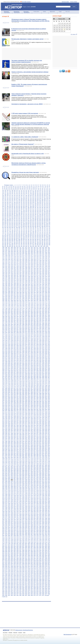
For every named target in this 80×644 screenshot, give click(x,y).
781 (15, 233)
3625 (9, 452)
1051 (37, 250)
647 (45, 224)
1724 (17, 303)
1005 (3, 247)
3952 (20, 477)
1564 (46, 290)
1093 (12, 254)
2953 (32, 399)
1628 (35, 295)
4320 (3, 506)
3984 (15, 480)
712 (49, 228)
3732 (23, 460)
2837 (40, 390)
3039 (35, 405)
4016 (9, 482)
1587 (15, 293)
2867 (29, 392)
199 (28, 196)
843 (12, 237)
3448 (37, 437)
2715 (32, 380)
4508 (6, 521)
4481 (26, 518)
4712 (6, 537)
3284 (6, 425)
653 (10, 225)
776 (3, 233)
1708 (20, 302)
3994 (43, 480)
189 (5, 196)
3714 (20, 459)
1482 (6, 285)
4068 (12, 487)
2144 (3, 336)
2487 (12, 363)
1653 (9, 298)
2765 (29, 384)
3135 (17, 413)
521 (45, 216)
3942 (40, 476)
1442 (37, 281)
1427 (43, 279)
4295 (29, 504)
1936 (40, 319)
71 (39, 188)
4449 (32, 516)
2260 (43, 344)
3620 (43, 451)
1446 (49, 281)
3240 (26, 421)
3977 (43, 479)
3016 (17, 404)
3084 (17, 410)
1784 (43, 307)
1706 (15, 302)
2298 (6, 348)
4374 (12, 510)
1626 (29, 295)
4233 (46, 498)
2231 (9, 343)
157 (28, 193)
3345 (35, 429)
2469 (9, 362)
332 (45, 204)
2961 (6, 400)
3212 (43, 419)
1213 (15, 263)
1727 (26, 303)
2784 (35, 386)
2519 (6, 366)
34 (21, 186)
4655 (37, 532)
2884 (29, 394)
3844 (3, 469)
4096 (43, 488)
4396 (26, 512)
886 (15, 240)
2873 (46, 392)
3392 (23, 433)
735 (5, 230)
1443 (40, 281)
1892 (12, 317)
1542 (32, 289)
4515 (26, 521)
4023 (29, 482)
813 (40, 234)
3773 (43, 463)
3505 (6, 443)
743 (24, 230)
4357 (12, 509)
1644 (32, 297)
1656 (17, 298)
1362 (3, 275)
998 (31, 246)
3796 (12, 465)
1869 (43, 314)
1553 (15, 290)
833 (38, 236)
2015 (23, 326)
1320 (29, 271)
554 (24, 218)
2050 (26, 328)
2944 (6, 399)
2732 (32, 382)
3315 (46, 427)
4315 (37, 505)
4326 (20, 506)
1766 (40, 306)
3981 (6, 480)
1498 (3, 286)
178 (28, 194)
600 (33, 221)
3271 (17, 424)
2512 (35, 364)
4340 (12, 508)
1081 (26, 253)
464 (10, 213)
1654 (12, 298)
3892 (43, 472)
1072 (49, 251)
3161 (43, 415)
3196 (46, 417)
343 (22, 205)
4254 (9, 501)
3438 (9, 437)
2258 (37, 344)
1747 (35, 305)
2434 (6, 359)
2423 (23, 358)
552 (19, 218)
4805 (29, 544)
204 (40, 196)
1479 (46, 283)
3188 (23, 417)
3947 (6, 477)
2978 (6, 402)
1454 (23, 282)
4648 (17, 532)
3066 (15, 408)
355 (49, 205)
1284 (23, 269)
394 (42, 208)
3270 (15, 424)
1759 (20, 306)
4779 (3, 542)
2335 (15, 351)
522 (47, 216)
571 (15, 220)
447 (19, 212)
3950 (15, 477)
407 (24, 209)
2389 (23, 355)
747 (33, 230)
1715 (40, 302)
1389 (32, 277)
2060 (6, 330)
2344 (40, 351)
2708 (12, 380)
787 (28, 233)
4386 (46, 510)
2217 (17, 342)
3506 (9, 443)
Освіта (44, 12)
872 (31, 238)
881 (3, 240)
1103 (40, 254)
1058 (9, 251)
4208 (23, 497)
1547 (46, 289)
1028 (20, 249)
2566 (43, 368)
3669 (37, 455)
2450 (3, 360)
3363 (37, 431)
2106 (40, 332)
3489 (9, 441)
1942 (9, 320)
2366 (6, 354)
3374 (20, 432)
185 (45, 194)
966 (5, 245)
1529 (43, 287)
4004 (23, 481)
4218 (3, 498)
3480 (32, 440)
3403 (6, 435)
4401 (40, 512)
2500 (49, 363)
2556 (15, 368)
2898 (20, 395)
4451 (37, 516)
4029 (46, 482)
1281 (15, 269)
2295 (46, 347)
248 (45, 198)
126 (5, 192)
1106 (49, 254)
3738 (40, 460)
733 (49, 229)
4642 (49, 530)
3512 (26, 443)
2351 (12, 352)
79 (5, 189)
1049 (32, 250)
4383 (37, 510)
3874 (40, 471)
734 (3, 230)
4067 (9, 487)
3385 (3, 433)
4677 (3, 534)
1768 (46, 306)
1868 (40, 314)
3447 (35, 437)
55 (10, 188)
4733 (17, 538)
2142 (46, 335)
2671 (3, 378)
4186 (9, 496)
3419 (3, 436)
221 (31, 197)
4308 (17, 505)
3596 (23, 449)
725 (31, 229)
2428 (37, 358)
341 (17, 205)
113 (24, 190)
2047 (17, 328)
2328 (43, 350)
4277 (26, 502)
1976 (9, 323)
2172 (35, 338)
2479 (37, 362)
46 (42, 186)
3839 (37, 468)
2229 (3, 343)
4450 (35, 516)
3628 (17, 452)
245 (38, 198)
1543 (35, 289)
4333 (40, 506)
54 (8, 188)
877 (42, 238)
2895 (12, 395)
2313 (49, 348)
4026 (37, 482)
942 (47, 242)
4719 (26, 537)
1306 (37, 270)
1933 (32, 319)
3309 (29, 427)
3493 (20, 441)
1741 (17, 305)
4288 (9, 504)
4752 (23, 540)
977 (31, 245)
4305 (9, 505)
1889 (3, 317)
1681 (40, 299)
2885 (32, 394)
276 (12, 201)
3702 (35, 457)
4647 (15, 532)
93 (30, 189)
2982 (17, 402)
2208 (40, 340)
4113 (43, 489)
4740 (37, 538)
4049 (6, 485)
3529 (26, 444)
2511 (32, 364)
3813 (12, 467)
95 (33, 189)
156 (26, 193)
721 (22, 229)
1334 (20, 273)
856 (42, 237)
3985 (17, 480)
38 (28, 186)
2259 (40, 344)
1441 (35, 281)
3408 (20, 435)
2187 (29, 339)
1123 (49, 255)
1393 (43, 277)
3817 (23, 467)
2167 (20, 338)
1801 (43, 309)
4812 (49, 544)
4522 (46, 521)
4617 (26, 529)
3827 (3, 468)
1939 (49, 319)
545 (3, 218)
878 (45, 238)
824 (17, 236)
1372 (32, 275)
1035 (40, 249)
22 (48, 185)
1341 (40, 273)
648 (47, 224)
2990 (40, 402)
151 (15, 193)
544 (49, 217)
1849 (35, 313)
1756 (12, 306)
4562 (15, 525)
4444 (17, 516)
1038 (49, 249)
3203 (17, 419)
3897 (9, 473)
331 (42, 204)
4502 (37, 520)
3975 (37, 479)
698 (17, 228)
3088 (29, 410)
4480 (23, 518)
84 (13, 189)
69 (35, 188)
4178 (35, 495)
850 (28, 237)
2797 (23, 387)
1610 (32, 294)
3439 (12, 437)
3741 (49, 460)
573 (19, 220)
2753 (43, 383)
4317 (43, 505)
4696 (9, 536)
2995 (6, 403)
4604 (37, 528)
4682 (17, 534)
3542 (15, 445)
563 (45, 218)
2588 (9, 371)
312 (47, 202)
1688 (12, 301)
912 (26, 241)
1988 (43, 323)
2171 (32, 338)
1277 (3, 269)
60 (19, 188)
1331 (12, 273)
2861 (12, 392)
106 (8, 190)
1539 (23, 289)
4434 (37, 514)
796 (49, 233)
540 (40, 217)
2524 (20, 366)
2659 (17, 376)
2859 (6, 392)
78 (3, 189)
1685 (3, 301)
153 (19, 193)
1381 (9, 277)
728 (38, 229)
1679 (35, 299)
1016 (35, 247)
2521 (12, 366)
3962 (49, 477)
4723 (37, 537)
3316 (49, 427)
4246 (35, 500)
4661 (6, 533)
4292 (20, 504)
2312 (46, 348)
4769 (23, 541)
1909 (12, 318)
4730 (9, 538)
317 (10, 204)
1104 (43, 254)
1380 (6, 277)
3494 (23, 441)
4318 (46, 505)
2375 (32, 354)
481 (49, 213)
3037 (29, 405)
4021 (23, 482)
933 (26, 242)
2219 (23, 342)
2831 (23, 390)
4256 (15, 501)
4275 (20, 502)
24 (3, 186)
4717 (20, 537)
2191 (40, 339)
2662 (26, 376)
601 (35, 221)
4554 (40, 524)
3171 (23, 416)
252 (5, 200)
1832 (35, 311)
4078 (40, 487)
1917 (35, 318)
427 (22, 210)
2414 (46, 356)
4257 (17, 501)
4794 (46, 542)
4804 (26, 544)
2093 (3, 332)
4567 (29, 525)
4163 (40, 493)
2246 (3, 344)
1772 (9, 307)
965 (3, 245)
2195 (3, 340)
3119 (20, 412)
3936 (23, 476)
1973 (49, 322)
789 (33, 233)
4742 (43, 538)
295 (8, 202)
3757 (46, 461)
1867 (37, 314)
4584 (29, 526)
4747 (9, 540)
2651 (43, 375)
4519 (37, 521)
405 (19, 209)
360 (12, 206)
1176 (6, 261)
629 (3, 224)
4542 (6, 524)
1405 (29, 278)
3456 (12, 439)
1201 (29, 262)
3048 (12, 407)
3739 (43, 460)
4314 (35, 505)
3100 (15, 411)
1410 (43, 278)
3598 (29, 449)
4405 (3, 513)
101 (45, 189)
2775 (9, 386)
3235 (12, 421)
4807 (35, 544)
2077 (6, 331)
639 (26, 224)
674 (10, 226)
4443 (15, 516)
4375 (15, 510)
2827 (12, 390)
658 (22, 225)
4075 (32, 487)
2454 (15, 360)
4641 (46, 530)
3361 (32, 431)
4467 (35, 517)
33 (19, 186)
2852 (35, 391)
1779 (29, 307)
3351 (3, 431)
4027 (40, 482)
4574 (49, 525)
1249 (20, 266)
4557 (49, 524)
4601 (29, 528)
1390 (35, 277)
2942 (49, 397)
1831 (32, 311)
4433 (35, 514)
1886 (43, 315)
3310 (32, 427)
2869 (35, 392)
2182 (15, 339)
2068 (29, 330)
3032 (15, 405)
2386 (15, 355)
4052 (15, 485)
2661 (23, 376)
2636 (49, 374)
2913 (15, 396)
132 (19, 192)
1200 (26, 262)
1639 (17, 297)
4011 (43, 481)
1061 (17, 251)
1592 (29, 293)
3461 (26, 439)
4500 (32, 520)
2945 (9, 399)
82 (10, 189)
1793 (20, 309)
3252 (12, 423)
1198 (20, 262)
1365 (12, 275)
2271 (26, 346)
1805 (6, 310)
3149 (9, 415)
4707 (40, 536)
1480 (49, 283)
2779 (20, 386)
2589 (12, 371)
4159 (29, 493)
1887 (46, 315)
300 (19, 202)
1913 (23, 318)
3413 (35, 435)
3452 (49, 437)
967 (8, 245)
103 (49, 189)
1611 (35, 294)
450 (26, 212)
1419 (20, 279)
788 (31, 233)
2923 (43, 396)
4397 (29, 512)
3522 (6, 444)
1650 (49, 297)
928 (15, 242)
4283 (43, 502)
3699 (26, 457)
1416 (12, 279)
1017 (37, 247)
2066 (23, 330)
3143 (40, 413)
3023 (37, 404)
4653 (32, 532)
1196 (15, 262)
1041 (9, 250)
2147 (12, 336)
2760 (15, 384)
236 (17, 198)
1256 (40, 266)
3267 (6, 424)
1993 (9, 325)
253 (8, 200)
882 (5, 240)
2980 (12, 402)
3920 (26, 475)
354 (47, 205)
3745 (12, 461)
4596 (15, 528)
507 (12, 216)
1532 (3, 289)
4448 (29, 516)
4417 (37, 513)
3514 (32, 443)
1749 (40, 305)
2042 (3, 328)
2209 (43, 340)
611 (10, 222)
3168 (15, 416)
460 (49, 212)
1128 (15, 257)
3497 (32, 441)
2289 (29, 347)
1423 (32, 279)
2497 (40, 363)
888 (19, 240)
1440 (32, 281)
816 (47, 234)
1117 (32, 255)
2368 (12, 354)
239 (24, 198)
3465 (37, 439)
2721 (49, 380)
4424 (9, 514)
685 (35, 226)
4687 (32, 534)
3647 (23, 453)
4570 (37, 525)
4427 (17, 514)
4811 (46, 544)
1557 (26, 290)
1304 (32, 270)
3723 (46, 459)
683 (31, 226)
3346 (37, 429)
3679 (17, 456)
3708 (3, 459)
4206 (17, 497)
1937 (43, 319)
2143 (49, 335)
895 (35, 240)
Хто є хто (68, 12)
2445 (37, 359)
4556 (46, 524)
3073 (35, 408)
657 (19, 225)
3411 (29, 435)
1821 (3, 311)
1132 (26, 257)
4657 (43, 532)
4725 (43, 537)
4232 (43, 498)
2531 (40, 366)
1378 (49, 275)
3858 (43, 469)
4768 (20, 541)
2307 (32, 348)
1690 (17, 301)
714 (5, 229)
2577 (26, 370)
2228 (49, 342)
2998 (15, 403)
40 (31, 186)
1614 (43, 294)
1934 (35, 319)
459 (47, 212)
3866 (17, 471)
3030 (9, 405)
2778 (17, 386)
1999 (26, 325)
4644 (6, 532)
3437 (6, 437)
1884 (37, 315)
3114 (6, 412)
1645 (35, 297)
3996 (49, 480)
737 (10, 230)
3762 (12, 463)
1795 (26, 309)
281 (24, 201)
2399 (3, 356)
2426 (32, 358)
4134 (6, 492)
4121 (17, 490)
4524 (3, 522)
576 (26, 220)
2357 (29, 352)
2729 (23, 382)
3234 (9, 421)
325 (28, 204)
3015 (15, 404)
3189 (26, 417)
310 (42, 202)
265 (35, 200)
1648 (43, 297)
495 (33, 214)
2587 (6, 371)
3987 (23, 480)
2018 (32, 326)
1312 (6, 271)
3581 (29, 448)
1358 (40, 274)
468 (19, 213)
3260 (35, 423)
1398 (9, 278)
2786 (40, 386)
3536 (46, 444)
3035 (23, 405)
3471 (6, 440)
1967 (32, 322)
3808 (46, 465)
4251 (49, 500)
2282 (9, 347)
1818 (43, 310)
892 (28, 240)
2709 (15, 380)
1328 (3, 273)
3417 (46, 435)
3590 (6, 449)
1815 (35, 310)
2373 (26, 354)
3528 (23, 444)
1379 (3, 277)
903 (5, 241)
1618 (6, 295)
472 (28, 213)
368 (31, 206)
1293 (49, 269)
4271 (9, 502)
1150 (29, 258)
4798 (9, 544)
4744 (49, 538)
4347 (32, 508)
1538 (20, 289)
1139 (46, 257)
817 (49, 234)
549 (12, 218)
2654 (3, 376)
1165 (23, 259)
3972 (29, 479)
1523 (26, 287)
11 (28, 185)
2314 (3, 350)
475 (35, 213)
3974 (35, 479)
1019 (43, 247)
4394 (20, 512)
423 (12, 210)
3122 (29, 412)
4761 (49, 540)
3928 (49, 475)
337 (8, 205)
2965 (17, 400)
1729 (32, 303)
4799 (12, 544)
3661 (15, 455)
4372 (6, 510)
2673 (9, 378)
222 (33, 197)
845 (17, 237)
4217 (49, 497)
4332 (37, 506)
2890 (46, 394)
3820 (32, 467)
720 (19, 229)
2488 (15, 363)
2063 (15, 330)
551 (17, 218)
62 (22, 188)
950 (17, 243)
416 (45, 209)
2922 (40, 396)
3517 (40, 443)
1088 (46, 253)
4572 (43, 525)
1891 (9, 317)
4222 (15, 498)
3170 (20, 416)
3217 (9, 420)
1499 (6, 286)
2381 (49, 354)
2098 (17, 332)
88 (21, 189)
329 (38, 204)
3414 (37, 435)
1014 (29, 247)
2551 (49, 367)
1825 (15, 311)
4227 (29, 498)
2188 (32, 339)
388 (28, 208)
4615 (20, 529)
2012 (15, 326)
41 (33, 186)
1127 (12, 257)
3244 (37, 421)
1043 (15, 250)
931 (22, 242)
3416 (43, 435)
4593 (6, 528)
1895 (20, 317)
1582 (49, 291)
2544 (29, 367)
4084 (9, 488)
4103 (15, 489)
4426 (15, 514)
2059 (3, 330)
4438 (49, 514)
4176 (29, 495)
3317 (3, 428)
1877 (17, 315)
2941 (46, 397)
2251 (17, 344)
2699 (35, 379)
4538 (43, 522)
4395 (23, 512)
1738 (9, 305)
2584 (46, 370)
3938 (29, 476)
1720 (6, 303)
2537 (9, 367)
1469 (17, 283)
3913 (6, 475)
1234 (26, 265)
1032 (32, 249)
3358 (23, 431)
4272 (12, 502)
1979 (17, 323)
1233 (23, 265)
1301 (23, 270)
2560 (26, 368)
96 (35, 189)
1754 (6, 306)
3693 (9, 457)
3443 (23, 437)
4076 (35, 487)
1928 (17, 319)
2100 (23, 332)
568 (8, 220)
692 (3, 228)
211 (8, 197)
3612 (20, 451)
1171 (40, 259)
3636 (40, 452)
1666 (46, 298)
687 (40, 226)
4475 (9, 518)
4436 (43, 514)
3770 (35, 463)
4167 (3, 495)
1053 (43, 250)
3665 (26, 455)
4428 (20, 514)
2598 (37, 371)
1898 (29, 317)
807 (26, 234)
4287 (6, 504)
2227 (46, 342)
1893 (15, 317)
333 (47, 204)
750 (40, 230)
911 (24, 241)
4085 (12, 488)
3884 (20, 472)
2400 (6, 356)
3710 (9, 459)
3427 (26, 436)
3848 (15, 469)
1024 (9, 249)
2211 (49, 340)
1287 (32, 269)
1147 (20, 258)
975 (26, 245)
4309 (20, 505)
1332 (15, 273)
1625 (26, 295)
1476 (37, 283)
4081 (49, 487)
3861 (3, 471)
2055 (40, 328)
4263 (35, 501)
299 (17, 202)
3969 (20, 479)
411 (33, 209)
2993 (49, 402)
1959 (9, 322)
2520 (9, 366)
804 (19, 234)
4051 (12, 485)
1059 (12, 251)
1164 (20, 259)
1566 (3, 291)
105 (5, 190)
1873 (6, 315)
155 (24, 193)
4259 (23, 501)
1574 (26, 291)
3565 (32, 447)
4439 (3, 516)
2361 (40, 352)
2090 (43, 331)
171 (12, 194)
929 (17, 242)
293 (3, 202)
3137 (23, 413)
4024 (32, 482)
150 (12, 193)
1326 (46, 271)
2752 (40, 383)
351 (40, 205)
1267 (23, 267)
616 (22, 222)
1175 (3, 261)
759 (12, 232)
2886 (35, 394)
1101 (35, 254)
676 (15, 226)
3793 (3, 465)
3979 (49, 479)
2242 (40, 343)
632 (10, 224)
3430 (35, 436)
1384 (17, 277)
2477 (32, 362)
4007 (32, 481)
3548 (32, 445)
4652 (29, 532)
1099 (29, 254)
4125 (29, 490)
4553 (37, 524)
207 (47, 196)
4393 (17, 512)
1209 (3, 263)
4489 (49, 518)
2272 (29, 346)
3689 (46, 456)
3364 (40, 431)
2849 (26, 391)
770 (38, 232)
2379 (43, 354)
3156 (29, 415)
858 (47, 237)
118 (35, 190)
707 (38, 228)
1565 (49, 290)
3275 (29, 424)
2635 (46, 374)
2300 (12, 348)
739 (15, 230)
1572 (20, 291)
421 (8, 210)
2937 (35, 397)
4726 (46, 537)
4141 (26, 492)
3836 (29, 468)
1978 (15, 323)
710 (45, 228)
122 (45, 190)
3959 (40, 477)
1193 (6, 262)
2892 (3, 395)
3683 (29, 456)
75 (46, 188)
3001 (23, 403)
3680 (20, 456)
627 (47, 222)
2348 (3, 352)
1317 (20, 271)
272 (3, 201)
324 (26, 204)
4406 (6, 513)
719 (17, 229)
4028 (43, 482)
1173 (46, 259)
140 (38, 192)
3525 (15, 444)
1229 (12, 265)
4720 (29, 537)
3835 (26, 468)
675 (12, 226)
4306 (12, 505)
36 (24, 186)
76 (48, 188)
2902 (32, 395)
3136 (20, 413)
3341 (23, 429)
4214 (40, 497)
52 (5, 188)
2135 (26, 335)
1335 (23, 273)
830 (31, 236)
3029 (6, 405)
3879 (6, 472)
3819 (29, 467)
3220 (17, 420)
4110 (35, 489)
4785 (20, 542)
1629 (37, 295)
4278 (29, 502)
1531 (49, 287)
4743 (46, 538)
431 (31, 210)
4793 (43, 542)
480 (47, 213)
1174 (49, 259)
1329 (6, 273)
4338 (6, 508)
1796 (29, 309)
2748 (29, 383)
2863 (17, 392)
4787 (26, 542)
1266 (20, 267)
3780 (15, 464)
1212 (12, 263)
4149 (49, 492)
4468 (37, 517)
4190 (20, 496)
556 (28, 218)
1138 (43, 257)
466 (15, 213)
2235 (20, 343)
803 (17, 234)
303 (26, 202)
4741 (40, 538)
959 (38, 243)
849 (26, 237)
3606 (3, 451)
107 (10, 190)
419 (3, 210)
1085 (37, 253)
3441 (17, 437)
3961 (46, 477)
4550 (29, 524)
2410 (35, 356)
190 (8, 196)
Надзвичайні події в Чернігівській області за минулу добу (28, 154)
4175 (26, 495)
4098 (49, 488)
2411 (37, 356)
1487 (20, 285)
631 (8, 224)
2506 (17, 364)
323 (24, 204)
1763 (32, 306)
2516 (46, 364)
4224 (20, 498)
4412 (23, 513)
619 (28, 222)
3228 (40, 420)
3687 (40, 456)
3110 (43, 411)
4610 (6, 529)
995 (24, 246)
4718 (23, 537)
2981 (15, 402)
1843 (17, 313)
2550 (46, 367)
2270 (23, 346)
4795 (49, 542)
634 (15, 224)
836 (45, 236)
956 (31, 243)
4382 (35, 510)
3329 (37, 428)
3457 (15, 439)
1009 (15, 247)
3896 (6, 473)
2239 (32, 343)
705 (33, 228)
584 (45, 220)
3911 (49, 473)
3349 (46, 429)
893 (31, 240)
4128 (37, 490)
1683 (46, 299)
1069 (40, 251)
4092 (32, 488)
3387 (9, 433)
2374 (29, 354)
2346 (46, 351)
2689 (6, 379)
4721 (32, 537)
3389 (15, 433)
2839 (46, 390)
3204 (20, 419)
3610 (15, 451)
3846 (9, 469)
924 (5, 242)
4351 (43, 508)
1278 (6, 269)
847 (22, 237)
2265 (9, 346)
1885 (40, 315)
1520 (17, 287)
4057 (29, 485)
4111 (37, 489)
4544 (12, 524)
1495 (43, 285)
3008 (43, 403)
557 (31, 218)
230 (3, 198)
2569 (3, 370)
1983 (29, 323)
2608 (17, 372)
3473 (12, 440)
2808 (6, 388)
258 (19, 200)
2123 (40, 334)
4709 (46, 536)
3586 (43, 448)
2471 (15, 362)
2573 (15, 370)
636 (19, 224)
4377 (20, 510)
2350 (9, 352)
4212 (35, 497)
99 (40, 189)
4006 (29, 481)
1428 (46, 279)
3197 (49, 417)
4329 (29, 506)
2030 (17, 327)
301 (22, 202)
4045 (43, 484)
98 (39, 189)
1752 (49, 305)
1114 (23, 255)
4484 (35, 518)
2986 (29, 402)
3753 (35, 461)
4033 (9, 484)
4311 (26, 505)
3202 (15, 419)
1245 (9, 266)
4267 (46, 501)
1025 (12, 249)
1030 (26, 249)
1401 (17, 278)
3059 (43, 407)
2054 (37, 328)
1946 (20, 320)
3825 (46, 467)
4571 (40, 525)
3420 (6, 436)
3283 (3, 425)
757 (8, 232)
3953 (23, 477)
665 (38, 225)
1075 (9, 253)
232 (8, 198)
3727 (9, 460)
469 (22, 213)
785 (24, 233)
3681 (23, 456)
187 (49, 194)
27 (8, 186)
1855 (3, 314)
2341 (32, 351)
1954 (43, 320)
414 (40, 209)
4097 (46, 488)
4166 (49, 493)
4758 (40, 540)
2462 (37, 360)
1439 (29, 281)
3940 (35, 476)
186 (47, 194)
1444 (43, 281)
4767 (17, 541)
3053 (26, 407)
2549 (43, 367)
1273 (40, 267)
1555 (20, 290)
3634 (35, 452)
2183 (17, 339)
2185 (23, 339)
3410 (26, 435)
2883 (26, 394)
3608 (9, 451)
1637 (12, 297)
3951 (17, 477)
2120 (32, 334)
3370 (9, 432)
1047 (26, 250)
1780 (32, 307)
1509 (35, 286)
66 (30, 188)
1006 (6, 247)
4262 (32, 501)
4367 (40, 509)
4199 (46, 496)
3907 (37, 473)
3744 (9, 461)
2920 (35, 396)
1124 (3, 257)
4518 (35, 521)
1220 (35, 263)
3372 (15, 432)
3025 (43, 404)
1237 (35, 265)
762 (19, 232)
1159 (6, 259)
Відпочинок (52, 12)
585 (47, 220)
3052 (23, 407)
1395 (49, 277)
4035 (15, 484)
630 (5, 224)
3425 (20, 436)
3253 (15, 423)
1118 (35, 255)
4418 (40, 513)
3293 (32, 425)
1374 (37, 275)
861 (5, 238)
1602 (9, 294)
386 (24, 208)
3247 (46, 421)
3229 (43, 420)
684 (33, 226)
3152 (17, 415)
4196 (37, 496)
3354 (12, 431)
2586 (3, 371)
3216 (6, 420)
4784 (17, 542)
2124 (43, 334)
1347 (9, 274)
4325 (17, 506)
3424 (17, 436)
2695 (23, 379)
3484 (43, 440)
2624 (15, 374)
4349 (37, 508)
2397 (46, 355)
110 (17, 190)
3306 (20, 427)
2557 (17, 368)
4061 (40, 485)
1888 (49, 315)
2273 (32, 346)
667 (42, 225)
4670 (32, 533)
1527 (37, 287)
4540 (49, 522)
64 (26, 188)
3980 (3, 480)
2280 (3, 347)
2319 (17, 350)
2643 (20, 375)
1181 (20, 261)
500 (45, 214)
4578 (12, 526)
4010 (40, 481)
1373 (35, 275)
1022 (3, 249)
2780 (23, 386)
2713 (26, 380)
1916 (32, 318)
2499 (46, 363)
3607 (6, 451)
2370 (17, 354)
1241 (46, 265)
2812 (17, 388)
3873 (37, 471)
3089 (32, 410)
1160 (9, 259)
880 (49, 238)
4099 (3, 489)
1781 (35, 307)
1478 (43, 283)
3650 (32, 453)
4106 (23, 489)
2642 (17, 375)
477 (40, 213)
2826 (9, 390)
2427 (35, 358)
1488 (23, 285)
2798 (26, 387)
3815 (17, 467)
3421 (9, 436)
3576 (15, 448)
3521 (3, 444)
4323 (12, 506)
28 (10, 186)
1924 (6, 319)
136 (28, 192)
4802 (20, 544)
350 (38, 205)
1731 (37, 303)
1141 (3, 258)
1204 (37, 262)
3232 (3, 421)
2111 (6, 334)
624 (40, 222)
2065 (20, 330)
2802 (37, 387)
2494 (32, 363)
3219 (15, 420)
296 (10, 202)
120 (40, 190)
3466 (40, 439)
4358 (15, 509)
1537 (17, 289)
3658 (6, 455)
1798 (35, 309)
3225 (32, 420)
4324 (15, 506)
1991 (3, 325)
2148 (15, 336)
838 (49, 236)
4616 (23, 529)
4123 (23, 490)
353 (45, 205)
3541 (12, 445)
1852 (43, 313)
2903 (35, 395)
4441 (9, 516)
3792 (49, 464)
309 (40, 202)
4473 (3, 518)
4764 (9, 541)
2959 (49, 399)
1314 (12, 271)
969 (12, 245)
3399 (43, 433)
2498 (43, 363)
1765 (37, 306)
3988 (26, 480)
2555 (12, 368)
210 (5, 197)
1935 (37, 319)
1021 (49, 247)
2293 (40, 347)
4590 (46, 526)
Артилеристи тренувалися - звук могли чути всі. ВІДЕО (27, 104)
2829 (17, 390)
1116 (29, 255)
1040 (6, 250)
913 (28, 241)
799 (8, 234)
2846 (17, 391)
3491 (15, 441)
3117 (15, 412)
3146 (49, 413)
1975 (6, 323)
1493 (37, 285)
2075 (49, 330)
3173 (29, 416)
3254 (17, 423)
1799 (37, 309)
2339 (26, 351)
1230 (15, 265)
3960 (43, 477)
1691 (20, 301)
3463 (32, 439)
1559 (32, 290)
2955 (37, 399)
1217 (26, 263)
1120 (40, 255)
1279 (9, 269)
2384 (9, 355)
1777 (23, 307)
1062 (20, 251)
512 (24, 216)
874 (35, 238)
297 (12, 202)
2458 (26, 360)
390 (33, 208)
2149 (17, 336)
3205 (23, 419)
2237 (26, 343)
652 (8, 225)
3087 (26, 410)
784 (22, 233)
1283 (20, 269)
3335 (6, 429)
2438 (17, 359)
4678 (6, 534)
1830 (29, 311)
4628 (9, 530)
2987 (32, 402)
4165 (46, 493)
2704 (49, 379)
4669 (29, 533)
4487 (43, 518)
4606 (43, 528)
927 (12, 242)
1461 (43, 282)
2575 (20, 370)
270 (47, 200)
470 (24, 213)
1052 (40, 250)
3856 (37, 469)
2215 (12, 342)
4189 (17, 496)
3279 (40, 424)
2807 (3, 388)
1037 (46, 249)
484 (8, 214)
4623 (43, 529)
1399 (12, 278)
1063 (23, 251)
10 (26, 185)
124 (49, 190)
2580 (35, 370)
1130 (20, 257)
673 (8, 226)
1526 (35, 287)
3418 (49, 435)
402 (12, 209)
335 (3, 205)
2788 (46, 386)
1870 (46, 314)
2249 (12, 344)
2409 (32, 356)
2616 (40, 372)
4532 (26, 522)
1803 (49, 309)
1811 (23, 310)
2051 (29, 328)
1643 (29, 297)
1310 (49, 270)
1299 (17, 270)
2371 (20, 354)
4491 (6, 520)
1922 (49, 318)
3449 (40, 437)
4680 (12, 534)
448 (22, 212)
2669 (46, 376)
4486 (40, 518)
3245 (40, 421)
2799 (29, 387)
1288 (35, 269)
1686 (6, 301)
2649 (37, 375)
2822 (46, 388)
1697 (37, 301)
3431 (37, 436)
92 (28, 189)
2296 (49, 347)
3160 (40, 415)
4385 (43, 510)
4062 (43, 485)
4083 (6, 488)
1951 (35, 320)
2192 (43, 339)
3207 (29, 419)
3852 (26, 469)
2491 (23, 363)
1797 (32, 309)
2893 (6, 395)
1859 (15, 314)
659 (24, 225)
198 (26, 196)
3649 (29, 453)
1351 (20, 274)
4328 (26, 506)
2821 (43, 388)
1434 (15, 281)
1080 (23, 253)
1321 (32, 271)
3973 (32, 479)
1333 (17, 273)
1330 (9, 273)
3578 (20, 448)
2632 (37, 374)
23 (49, 185)
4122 (20, 490)
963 (47, 243)
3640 (3, 453)
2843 (9, 391)
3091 (37, 410)
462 (5, 213)
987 (5, 246)
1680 (37, 299)
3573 (6, 448)
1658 (23, 298)
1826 (17, 311)
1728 (29, 303)
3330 (40, 428)
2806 (49, 387)
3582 (32, 448)
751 (42, 230)
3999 (9, 481)
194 (17, 196)
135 (26, 192)
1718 (49, 302)
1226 (3, 265)
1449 (9, 282)
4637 (35, 530)
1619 (9, 295)
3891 (40, 472)
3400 (46, 433)
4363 (29, 509)
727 (35, 229)
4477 (15, 518)
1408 (37, 278)
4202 (6, 497)
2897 (17, 395)
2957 (43, 399)
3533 (37, 444)
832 (35, 236)
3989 (29, 480)
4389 (6, 512)
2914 (17, 396)
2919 (32, 396)
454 (35, 212)
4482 (29, 518)
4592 (3, 528)
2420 (15, 358)
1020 (46, 247)
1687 (9, 301)
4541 (3, 524)
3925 (40, 475)
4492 (9, 520)
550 (15, 218)
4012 (46, 481)
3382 (43, 432)
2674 (12, 378)
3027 (49, 404)
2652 (46, 375)
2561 (29, 368)
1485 (15, 285)
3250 (6, 423)
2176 (46, 338)
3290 (23, 425)
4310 (23, 505)
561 (40, 218)
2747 (26, 383)
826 (22, 236)
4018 (15, 482)
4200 (49, 496)
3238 (20, 421)
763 (22, 232)
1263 (12, 267)
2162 (6, 338)
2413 (43, 356)
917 (38, 241)
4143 (32, 492)
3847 (12, 469)
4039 (26, 484)
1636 (9, 297)
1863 (26, 314)
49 (48, 186)
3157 (32, 415)
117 (33, 190)
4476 (12, 518)
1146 (17, 258)
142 (42, 192)
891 (26, 240)
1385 (20, 277)
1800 (40, 309)
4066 (6, 487)
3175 (35, 416)
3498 (35, 441)
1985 (35, 323)
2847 (20, 391)
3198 (3, 419)
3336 (9, 429)
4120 (15, 490)
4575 (3, 526)
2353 (17, 352)
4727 (49, 537)
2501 (3, 364)
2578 (29, 370)
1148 (23, 258)
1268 (26, 267)
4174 (23, 495)
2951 (26, 399)
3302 (9, 427)
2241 (37, 343)
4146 (40, 492)
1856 (6, 314)
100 (42, 189)
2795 (17, 387)
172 (15, 194)
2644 (23, 375)
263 (31, 200)
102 (47, 189)
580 (35, 220)
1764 (35, 306)
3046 (6, 407)
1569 (12, 291)
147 (5, 193)
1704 (9, 302)
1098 (26, 254)
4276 (23, 502)
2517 (49, 364)
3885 (23, 472)
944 (3, 243)
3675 (6, 456)
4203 (9, 497)
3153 (20, 415)
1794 (23, 309)
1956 (49, 320)
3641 (6, 453)
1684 (49, 299)
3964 (6, 479)
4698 (15, 536)
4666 (20, 533)
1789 (9, 309)
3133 (12, 413)
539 (38, 217)
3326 (29, 428)
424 (15, 210)
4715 (15, 537)
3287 (15, 425)
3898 (12, 473)
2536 (6, 367)
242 (31, 198)
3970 (23, 479)
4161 (35, 493)
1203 (35, 262)
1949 (29, 320)
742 (22, 230)
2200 (17, 340)
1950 (32, 320)
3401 (49, 433)
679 (22, 226)
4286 (3, 504)
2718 (40, 380)
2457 (23, 360)
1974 (3, 323)
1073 (3, 253)
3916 (15, 475)
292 (49, 201)
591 (12, 221)
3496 (29, 441)
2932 (20, 397)
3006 (37, 403)
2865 (23, 392)
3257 (26, 423)
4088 (20, 488)
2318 (15, 350)
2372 (23, 354)
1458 (35, 282)
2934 (26, 397)
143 (45, 192)
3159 (37, 415)
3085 (20, 410)
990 (12, 246)
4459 (12, 517)
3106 (32, 411)
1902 (40, 317)
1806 (9, 310)
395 (45, 208)
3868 (23, 471)
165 (47, 193)
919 (42, 241)
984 (47, 245)
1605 (17, 294)
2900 (26, 395)
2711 (20, 380)
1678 (32, 299)
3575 (12, 448)
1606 (20, 294)
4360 (20, 509)
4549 (26, 524)
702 (26, 228)
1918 (37, 318)
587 (3, 221)
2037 (37, 327)
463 (8, 213)
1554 (17, 290)
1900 (35, 317)
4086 (15, 488)
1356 (35, 274)
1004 (47, 246)
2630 (32, 374)
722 (24, 229)
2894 (9, 395)
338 (10, 205)
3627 (15, 452)
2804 (43, 387)
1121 (43, 255)
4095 (40, 488)
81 (8, 189)
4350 (40, 508)
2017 (29, 326)
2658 (15, 376)
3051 (20, 407)
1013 (26, 247)
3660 (12, 455)
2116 (20, 334)
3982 (9, 480)
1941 (6, 320)
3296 (40, 425)
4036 (17, 484)
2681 (32, 378)
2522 (15, 366)
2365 (3, 354)
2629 (29, 374)
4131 (46, 490)
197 (24, 196)
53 (6, 188)
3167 (12, 416)
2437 (15, 359)
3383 (46, 432)
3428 (29, 436)
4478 (17, 518)
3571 (49, 447)
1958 (6, 322)
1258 (46, 266)
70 (37, 188)
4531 (23, 522)
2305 (26, 348)
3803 (32, 465)
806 (24, 234)
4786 (23, 542)
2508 (23, 364)
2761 (17, 384)
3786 (32, 464)
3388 (12, 433)
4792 (40, 542)
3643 (12, 453)
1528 (40, 287)
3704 (40, 457)
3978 (46, 479)
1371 (29, 275)
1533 (6, 289)
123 (47, 190)
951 (19, 243)
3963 (3, 479)
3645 (17, 453)
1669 (6, 299)
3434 (46, 436)
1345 (3, 274)
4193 (29, 496)
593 (17, 221)
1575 (29, 291)
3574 (9, 448)
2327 (40, 350)
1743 (23, 305)
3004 (32, 403)
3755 (40, 461)
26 (6, 186)
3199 (6, 419)
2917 (26, 396)
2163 (9, 338)
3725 (3, 460)
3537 (49, 444)
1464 (3, 283)
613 (15, 222)
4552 (35, 524)
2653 (49, 375)
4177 (32, 495)
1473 (29, 283)
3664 (23, 455)
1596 (40, 293)
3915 (12, 475)
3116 (12, 412)
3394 (29, 433)
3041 (40, 405)
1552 (12, 290)
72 (40, 188)
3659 (9, 455)
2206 (35, 340)
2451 (6, 360)
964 (49, 243)
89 (22, 189)
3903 (26, 473)
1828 (23, 311)
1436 (20, 281)
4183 (49, 495)
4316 (40, 505)
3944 (46, 476)
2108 (46, 332)
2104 (35, 332)
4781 (9, 542)
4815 (9, 545)
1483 (9, 285)
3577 (17, 448)
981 (40, 245)
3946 (3, 477)
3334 (3, 429)
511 (22, 216)
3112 (49, 411)
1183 (26, 261)
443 (10, 212)
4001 (15, 481)
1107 (3, 255)
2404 (17, 356)
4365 (35, 509)
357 (5, 206)
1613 (40, 294)
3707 (49, 457)
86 (17, 189)
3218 (12, 420)
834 (40, 236)
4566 (26, 525)
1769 (49, 306)
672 (5, 226)
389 (31, 208)
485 (10, 214)
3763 (15, 463)
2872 (43, 392)
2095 (9, 332)
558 (33, 218)
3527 (20, 444)
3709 (6, 459)
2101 (26, 332)
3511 (23, 443)
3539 (6, 445)
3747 (17, 461)
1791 (15, 309)
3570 (46, 447)
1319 (26, 271)
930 (19, 242)
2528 (32, 366)
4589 (43, 526)
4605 (40, 528)
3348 (43, 429)
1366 (15, 275)
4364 (32, 509)
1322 (35, 271)
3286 (12, 425)
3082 (12, 410)
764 (24, 232)
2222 (32, 342)
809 (31, 234)
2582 (40, 370)
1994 (12, 325)
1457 (32, 282)
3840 (40, 468)
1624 (23, 295)
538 (35, 217)
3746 (15, 461)
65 (28, 188)
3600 (35, 449)
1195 (12, 262)
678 (19, 226)
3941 (37, 476)
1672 (15, 299)
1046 (23, 250)
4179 (37, 495)
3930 (6, 476)
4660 (3, 533)
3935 (20, 476)
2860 (9, 392)
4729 (6, 538)
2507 (20, 364)
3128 (46, 412)
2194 (49, 339)
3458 (17, 439)
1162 (15, 259)
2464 (43, 360)
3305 (17, 427)
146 (3, 193)
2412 (40, 356)
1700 (46, 301)
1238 (37, 265)
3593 (15, 449)
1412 (49, 278)
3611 (17, 451)
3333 (49, 428)
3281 (46, 424)
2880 (17, 394)
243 (33, 198)
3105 (29, 411)
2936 (32, 397)
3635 (37, 452)
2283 (12, 347)
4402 (43, 512)
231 (5, 198)
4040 (29, 484)
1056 (3, 251)
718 (15, 229)
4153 (12, 493)
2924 (46, 396)
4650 (23, 532)
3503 (49, 441)
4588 (40, 526)
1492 (35, 285)
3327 (32, 428)
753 (47, 230)
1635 (6, 297)
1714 (37, 302)
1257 (43, 266)
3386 (6, 433)
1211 (9, 263)
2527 (29, 366)
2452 (9, 360)
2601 (46, 371)
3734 (29, 460)
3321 (15, 428)
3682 (26, 456)
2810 (12, 388)
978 (33, 245)
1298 (15, 270)
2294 (43, 347)
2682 (35, 378)
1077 (15, 253)
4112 (40, 489)
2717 (37, 380)
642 (33, 224)
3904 (29, 473)
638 (24, 224)
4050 (9, 485)
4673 (40, 533)
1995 (15, 325)
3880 (9, 472)
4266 (43, 501)
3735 (32, 460)
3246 (43, 421)
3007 (40, 403)
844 (15, 237)
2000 (29, 325)
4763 (6, 541)
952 (22, 243)
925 (8, 242)
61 (21, 188)
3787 (35, 464)
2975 (46, 400)
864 (12, 238)
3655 (46, 453)
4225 (23, 498)
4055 (23, 485)
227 (45, 197)
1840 (9, 313)
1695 (32, 301)
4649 (20, 532)
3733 (26, 460)
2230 (6, 343)
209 (3, 197)
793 (42, 233)
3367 (49, 431)
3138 (26, 413)
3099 (12, 411)
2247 (6, 344)
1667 (49, 298)
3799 (20, 465)
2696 (26, 379)
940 (42, 242)
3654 (43, 453)
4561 (12, 525)
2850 (29, 391)
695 (10, 228)
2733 (35, 382)
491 (24, 214)
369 (33, 206)
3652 (37, 453)
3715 (23, 459)
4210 (29, 497)
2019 (35, 326)
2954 (35, 399)
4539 (46, 522)
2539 (15, 367)
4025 (35, 482)
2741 (9, 383)
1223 (43, 263)
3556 (6, 447)
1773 (12, 307)
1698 (40, 301)
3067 (17, 408)
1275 (46, 267)
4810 (43, 544)
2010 (9, 326)
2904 (37, 395)
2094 (6, 332)
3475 (17, 440)
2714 (29, 380)
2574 (17, 370)
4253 (6, 501)
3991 (35, 480)
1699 (43, 301)
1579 (40, 291)
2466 (49, 360)
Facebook (29, 2)
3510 (20, 443)
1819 (46, 310)
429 (26, 210)
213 (12, 197)
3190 (29, 417)
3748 (20, 461)
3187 (20, 417)
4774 (37, 541)
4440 (6, 516)
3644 (15, 453)
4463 (23, 517)
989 (10, 246)
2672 (6, 378)
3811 (6, 467)
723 (26, 229)
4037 (20, 484)
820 (8, 236)
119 (38, 190)
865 (15, 238)
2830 (20, 390)
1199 (23, 262)
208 (49, 196)
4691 (43, 534)
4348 (35, 508)
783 (19, 233)
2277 (43, 346)
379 (8, 208)
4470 (43, 517)
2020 (37, 326)
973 (22, 245)
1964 (23, 322)
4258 (20, 501)
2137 (32, 335)
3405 (12, 435)
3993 (40, 480)
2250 (15, 344)
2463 (40, 360)
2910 (6, 396)
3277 (35, 424)
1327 (49, 271)
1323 (37, 271)
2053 (35, 328)
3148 (6, 415)
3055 (32, 407)
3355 (15, 431)
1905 (49, 317)
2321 (23, 350)
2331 (3, 351)
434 (38, 210)
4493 (12, 520)
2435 (9, 359)
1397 (6, 278)
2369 (15, 354)
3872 (35, 471)
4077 (37, 487)
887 (17, 240)
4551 (32, 524)
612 (12, 222)
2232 (12, 343)
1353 (26, 274)
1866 (35, 314)
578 (31, 220)
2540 (17, 367)
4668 (26, 533)
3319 (9, 428)
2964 (15, 400)
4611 (9, 529)
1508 (32, 286)
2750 (35, 383)
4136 (12, 492)
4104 (17, 489)
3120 (23, 412)
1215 (20, 263)
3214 (49, 419)
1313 (9, 271)
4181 (43, 495)
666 (40, 225)
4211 (32, 497)
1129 (17, 257)
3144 (43, 413)
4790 (35, 542)
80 (6, 189)
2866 (26, 392)
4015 (6, 482)
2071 (37, 330)
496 (35, 214)
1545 (40, 289)
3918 (20, 475)
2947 (15, 399)
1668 (3, 299)
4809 (40, 544)
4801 (17, 544)
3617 (35, 451)
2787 (43, 386)
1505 (23, 286)
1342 (43, 273)
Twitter (25, 2)
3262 (40, 423)
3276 (32, 424)
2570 (6, 370)
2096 (12, 332)
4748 (12, 540)
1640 (20, 297)
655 (15, 225)
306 (33, 202)
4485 (37, 518)
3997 (3, 481)
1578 (37, 291)
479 (45, 213)
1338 (32, 273)
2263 (3, 346)
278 (17, 201)
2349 (6, 352)
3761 (9, 463)
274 (8, 201)
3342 (26, 429)
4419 (43, 513)
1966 (29, 322)
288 (40, 201)
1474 (32, 283)
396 (47, 208)
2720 (46, 380)
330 (40, 204)
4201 (3, 497)
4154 (15, 493)
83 (12, 189)
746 (31, 230)
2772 (49, 384)
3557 (9, 447)
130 (15, 192)
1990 (49, 323)
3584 (37, 448)
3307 (23, 427)
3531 (32, 444)
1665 (43, 298)
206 (45, 196)
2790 (3, 387)
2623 (12, 374)
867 (19, 238)
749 (38, 230)
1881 (29, 315)
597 (26, 221)
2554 (9, 368)
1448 (6, 282)
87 (19, 189)
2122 (37, 334)
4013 (49, 481)
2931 (17, 397)
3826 (49, 467)
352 (42, 205)
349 (35, 205)
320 (17, 204)
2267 (15, 346)
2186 (26, 339)
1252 (29, 266)
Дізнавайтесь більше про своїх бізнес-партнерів (25, 172)
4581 (20, 526)
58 (15, 188)
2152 (26, 336)
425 (17, 210)
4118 (9, 490)
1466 (9, 283)
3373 (17, 432)
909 (19, 241)
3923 (35, 475)
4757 (37, 540)
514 (28, 216)
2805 (46, 387)
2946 (12, 399)
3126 (40, 412)
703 (28, 228)
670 (49, 225)
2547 (37, 367)
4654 (35, 532)
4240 (17, 500)
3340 (20, 429)
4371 (3, 510)
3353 (9, 431)
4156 (20, 493)
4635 (29, 530)
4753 (26, 540)
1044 (17, 250)
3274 (26, 424)
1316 (17, 271)
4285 (49, 502)
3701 (32, 457)
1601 (6, 294)
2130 (12, 335)
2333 (9, 351)
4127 (35, 490)
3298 (46, 425)
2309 (37, 348)
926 (10, 242)
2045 (12, 328)
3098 (9, 411)
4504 (43, 520)
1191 (49, 261)
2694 (20, 379)
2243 (43, 343)
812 (38, 234)
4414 (29, 513)
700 (22, 228)
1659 (26, 298)
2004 (40, 325)
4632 (20, 530)
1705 (12, 302)
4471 (46, 517)
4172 (17, 495)
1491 (32, 285)
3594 (17, 449)
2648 (35, 375)
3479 (29, 440)
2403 (15, 356)
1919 (40, 318)
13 (31, 185)
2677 (20, 378)
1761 (26, 306)
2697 (29, 379)
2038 (40, 327)
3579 (23, 448)
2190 (37, 339)
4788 (29, 542)
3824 (43, 467)
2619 (49, 372)
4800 (15, 544)
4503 (40, 520)
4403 (46, 512)
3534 (40, 444)
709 (42, 228)
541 (42, 217)
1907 (6, 318)
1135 (35, 257)
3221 (20, 420)
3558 (12, 447)
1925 (9, 319)
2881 (20, 394)
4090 (26, 488)
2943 (3, 399)
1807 (12, 310)
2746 (23, 383)
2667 (40, 376)
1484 (12, 285)
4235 (3, 500)
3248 (49, 421)
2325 (35, 350)
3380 (37, 432)
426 (19, 210)
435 (40, 210)
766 (28, 232)
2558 (20, 368)
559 (35, 218)
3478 (26, 440)
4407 (9, 513)
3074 (37, 408)
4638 (37, 530)
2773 (3, 386)
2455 (17, 360)
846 (19, 237)
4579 (15, 526)
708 (40, 228)
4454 (46, 516)
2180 (9, 339)
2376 (35, 354)
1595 (37, 293)
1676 (26, 299)
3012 (6, 404)
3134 (15, 413)
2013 (17, 326)
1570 (15, 291)
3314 (43, 427)
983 (45, 245)
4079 (43, 487)
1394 (46, 277)
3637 (43, 452)
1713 (35, 302)
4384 (40, 510)
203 (38, 196)
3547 (29, 445)
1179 (15, 261)
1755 (9, 306)
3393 (26, 433)
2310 (40, 348)
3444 (26, 437)
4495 (17, 520)
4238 (12, 500)
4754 (29, 540)
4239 (15, 500)
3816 (20, 467)
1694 (29, 301)
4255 (12, 501)
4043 (37, 484)
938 (38, 242)
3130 (3, 413)
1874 (9, 315)
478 (42, 213)
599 (31, 221)
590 (10, 221)
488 (17, 214)
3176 (37, 416)
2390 (26, 355)
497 (38, 214)
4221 (12, 498)
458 (45, 212)
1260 (3, 267)
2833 (29, 390)
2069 (32, 330)
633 (12, 224)
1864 (29, 314)
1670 (9, 299)
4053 (17, 485)
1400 (15, 278)
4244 (29, 500)
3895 (3, 473)
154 (22, 193)
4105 (20, 489)
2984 (23, 402)
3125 (37, 412)
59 (17, 188)
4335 (46, 506)
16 (37, 185)
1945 (17, 320)
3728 (12, 460)
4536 (37, 522)
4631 (17, 530)
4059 (35, 485)
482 (3, 214)
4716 (17, 537)
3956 (32, 477)
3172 (26, 416)
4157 (23, 493)
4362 (26, 509)
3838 (35, 468)
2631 (35, 374)
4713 (9, 537)
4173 (20, 495)
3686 (37, 456)
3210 (37, 419)
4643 (3, 532)
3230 (46, 420)
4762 (3, 541)
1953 (40, 320)
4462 (20, 517)
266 (38, 200)
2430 (43, 358)
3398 (40, 433)
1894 (17, 317)
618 (26, 222)
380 (10, 208)
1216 (23, 263)
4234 (49, 498)
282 (26, 201)
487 (15, 214)
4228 (32, 498)
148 (8, 193)
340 (15, 205)
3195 (43, 417)
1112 (17, 255)
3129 (49, 412)
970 (15, 245)
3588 (49, 448)
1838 (3, 313)
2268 (17, 346)
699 (19, 228)
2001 (32, 325)
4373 (9, 510)
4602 (32, 528)
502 (49, 214)
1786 (49, 307)
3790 (43, 464)
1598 (46, 293)
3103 (23, 411)
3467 (43, 439)
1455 (26, 282)
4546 (17, 524)
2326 (37, 350)
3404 (9, 435)
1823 (9, 311)
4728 (3, 538)
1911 (17, 318)
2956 (40, 399)
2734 (37, 382)
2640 (12, 375)
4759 (43, 540)
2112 (9, 334)
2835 (35, 390)
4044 (40, 484)
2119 (29, 334)
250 (49, 198)
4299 (40, 504)
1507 (29, 286)
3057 (37, 407)
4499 (29, 520)
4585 (32, 526)
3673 (49, 455)
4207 (20, 497)
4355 (6, 509)
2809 (9, 388)
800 (10, 234)
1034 (37, 249)
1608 (26, 294)
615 (19, 222)
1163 (17, 259)
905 (10, 241)
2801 (35, 387)
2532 (43, 366)
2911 (9, 396)
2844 (12, 391)
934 (28, 242)
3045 (3, 407)
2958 (46, 399)
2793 (12, 387)
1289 (37, 269)
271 (49, 200)
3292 (29, 425)
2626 (20, 374)
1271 (35, 267)
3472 (9, 440)
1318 (23, 271)
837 (47, 236)
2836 (37, 390)
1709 (23, 302)
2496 (37, 363)
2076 (3, 331)
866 (17, 238)
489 (19, 214)
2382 (3, 355)
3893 (46, 472)
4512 (17, 521)
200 (31, 196)
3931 (9, 476)
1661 (32, 298)
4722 (35, 537)
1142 (6, 258)
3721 (40, 459)
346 (28, 205)
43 (37, 186)
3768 (29, 463)
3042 (43, 405)
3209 (35, 419)
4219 (6, 498)
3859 (46, 469)
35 (22, 186)
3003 (29, 403)
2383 (6, 355)
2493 (29, 363)
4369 (46, 509)
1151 (32, 258)
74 (44, 188)
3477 (23, 440)
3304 (15, 427)
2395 (40, 355)
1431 (6, 281)
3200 (9, 419)
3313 (40, 427)
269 (45, 200)
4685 (26, 534)
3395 (32, 433)
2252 (20, 344)
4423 (6, 514)
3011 (3, 404)
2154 (32, 336)
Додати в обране (74, 2)
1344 (49, 273)
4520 (40, 521)
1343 (46, 273)
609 (5, 222)
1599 (49, 293)
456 (40, 212)
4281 (37, 502)
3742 (3, 461)
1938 (46, 319)
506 (10, 216)
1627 (32, 295)
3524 (12, 444)
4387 (49, 510)
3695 (15, 457)
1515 (3, 287)
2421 (17, 358)
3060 (46, 407)
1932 (29, 319)
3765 (20, 463)
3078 (49, 408)
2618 (46, 372)
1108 (6, 255)
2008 (3, 326)
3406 (15, 435)
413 (38, 209)
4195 (35, 496)
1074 (6, 253)
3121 (26, 412)
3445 (29, 437)
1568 (9, 291)
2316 (9, 350)
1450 (12, 282)
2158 (43, 336)
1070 (43, 251)
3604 (46, 449)
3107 (35, 411)
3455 (9, 439)
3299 (49, 425)
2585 (49, 370)
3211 (40, 419)
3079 (3, 410)
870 (26, 238)
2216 (15, 342)
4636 (32, 530)
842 (10, 237)
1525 (32, 287)
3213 (46, 419)
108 (12, 190)
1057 (6, 251)
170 (10, 194)
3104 (26, 411)
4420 (46, 513)
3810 (3, 467)
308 (38, 202)
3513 (29, 443)
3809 (49, 465)
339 (12, 205)
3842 (46, 468)
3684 (32, 456)
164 (45, 193)
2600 (43, 371)
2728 (20, 382)
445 (15, 212)
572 (17, 220)
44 (39, 186)
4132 (49, 490)
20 (44, 185)
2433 (3, 359)
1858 (12, 314)
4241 (20, 500)
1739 (12, 305)
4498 (26, 520)
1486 (17, 285)
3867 (20, 471)
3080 (6, 410)
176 (24, 194)
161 (38, 193)
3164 (3, 416)
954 (26, 243)
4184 (3, 496)
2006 (46, 325)
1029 (23, 249)
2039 (43, 327)
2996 (9, 403)
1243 (3, 266)
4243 (26, 500)
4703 (29, 536)
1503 (17, 286)
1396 (3, 278)
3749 (23, 461)
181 (35, 194)
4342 (17, 508)
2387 (17, 355)
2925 (49, 396)
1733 (43, 303)
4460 (15, 517)
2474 (23, 362)
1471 (23, 283)
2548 (40, 367)
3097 (6, 411)
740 (17, 230)
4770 (26, 541)
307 (35, 202)
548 (10, 218)
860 (3, 238)
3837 (32, 468)
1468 (15, 283)
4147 (43, 492)
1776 (20, 307)
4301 (46, 504)
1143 (9, 258)
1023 (6, 249)
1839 (6, 313)
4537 (40, 522)
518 (38, 216)
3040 (37, 405)
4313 (32, 505)
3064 (9, 408)
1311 (3, 271)
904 (8, 241)
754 (49, 230)
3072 (32, 408)
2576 (23, 370)
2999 (17, 403)
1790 (12, 309)
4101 (9, 489)
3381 (40, 432)
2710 (17, 380)
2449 (49, 359)
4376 (17, 510)
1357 (37, 274)
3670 (40, 455)
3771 (37, 463)
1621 (15, 295)
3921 (29, 475)
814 (42, 234)
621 (33, 222)
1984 (32, 323)
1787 (3, 309)
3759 (3, 463)
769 (35, 232)
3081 (9, 410)
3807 (43, 465)
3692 (6, 457)
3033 (17, 405)
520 (42, 216)
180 (33, 194)
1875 (12, 315)
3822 (37, 467)
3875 (43, 471)
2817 (32, 388)
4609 (3, 529)
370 (35, 206)
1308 (43, 270)
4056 (26, 485)
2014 (20, 326)
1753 (3, 306)
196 (22, 196)
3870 (29, 471)
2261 (46, 344)
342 (19, 205)
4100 (6, 489)
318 (12, 204)
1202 (32, 262)
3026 (46, 404)
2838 (43, 390)
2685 (43, 378)
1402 (20, 278)
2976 (49, 400)
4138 (17, 492)
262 (28, 200)
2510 (29, 364)
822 (12, 236)
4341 (15, 508)
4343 (20, 508)
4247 (37, 500)
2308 (35, 348)
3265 (49, 423)
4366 (37, 509)
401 (10, 209)
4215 (43, 497)
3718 (32, 459)
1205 (40, 262)
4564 (20, 525)
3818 (26, 467)
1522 (23, 287)
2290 (32, 347)
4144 (35, 492)
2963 (12, 400)
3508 (15, 443)
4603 (35, 528)
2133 (20, 335)
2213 (6, 342)
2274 (35, 346)
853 (35, 237)
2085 (29, 331)
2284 (15, 347)
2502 (6, 364)
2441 (26, 359)
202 (35, 196)
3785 (29, 464)
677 (17, 226)
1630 (40, 295)
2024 (49, 326)
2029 (15, 327)
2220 (26, 342)
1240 (43, 265)
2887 (37, 394)
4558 (3, 525)
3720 (37, 459)
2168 (23, 338)
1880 (26, 315)
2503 (9, 364)
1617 (3, 295)
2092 (49, 331)
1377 (46, 275)
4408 (12, 513)
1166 (26, 259)
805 (22, 234)
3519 (46, 443)
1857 (9, 314)
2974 (43, 400)
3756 (43, 461)
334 (49, 204)
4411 (20, 513)
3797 (15, 465)
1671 (12, 299)
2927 (6, 397)
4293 (23, 504)
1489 (26, 285)
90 (24, 189)
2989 (37, 402)
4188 (15, 496)
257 (17, 200)
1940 (3, 320)
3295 (37, 425)
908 (17, 241)
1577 (35, 291)
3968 (17, 479)
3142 (37, 413)
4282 (40, 502)
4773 (35, 541)
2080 (15, 331)
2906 (43, 395)
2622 (9, 374)
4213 (37, 497)
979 (35, 245)
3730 (17, 460)
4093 (35, 488)
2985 (26, 402)
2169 (26, 338)
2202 (23, 340)
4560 (9, 525)
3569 (43, 447)
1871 (49, 314)
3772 (40, 463)
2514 (40, 364)
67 (31, 188)
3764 (17, 463)
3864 (12, 471)
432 (33, 210)
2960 (3, 400)
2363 (46, 352)
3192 (35, 417)
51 (3, 188)
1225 (49, 263)
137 (31, 192)
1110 (12, 255)
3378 (32, 432)
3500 (40, 441)
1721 (9, 303)
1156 (46, 258)
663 (33, 225)
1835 (43, 311)
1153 (37, 258)
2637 (3, 375)
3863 (9, 471)
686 (38, 226)
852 (33, 237)
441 (5, 212)
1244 (6, 266)
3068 (20, 408)
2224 (37, 342)
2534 (49, 366)
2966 (20, 400)
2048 (20, 328)
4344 (23, 508)
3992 (37, 480)
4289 (12, 504)
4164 (43, 493)
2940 (43, 397)
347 (31, 205)
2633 (40, 374)
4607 (46, 528)
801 (12, 234)
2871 (40, 392)
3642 (9, 453)
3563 (26, 447)
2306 (29, 348)
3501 (43, 441)
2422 (20, 358)
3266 (3, 424)
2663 (29, 376)
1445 (46, 281)
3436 (3, 437)
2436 (12, 359)
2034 (29, 327)
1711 (29, 302)
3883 (17, 472)
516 (33, 216)
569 (10, 220)
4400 (37, 512)
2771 (46, 384)
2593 (23, 371)
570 (12, 220)
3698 (23, 457)
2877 (9, 394)
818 (3, 236)
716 (10, 229)
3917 (17, 475)
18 (40, 185)
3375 (23, 432)
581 (38, 220)
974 (24, 245)
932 (24, 242)
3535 (43, 444)
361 (15, 206)
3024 (40, 404)
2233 (15, 343)
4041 (32, 484)
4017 (12, 482)
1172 (43, 259)
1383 (15, 277)
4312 (29, 505)
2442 (29, 359)
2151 (23, 336)
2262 (49, 344)
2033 (26, 327)
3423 (15, 436)
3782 (20, 464)
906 (12, 241)
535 (28, 217)
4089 (23, 488)
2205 (32, 340)
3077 (46, 408)
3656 (49, 453)
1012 (23, 247)
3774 (46, 463)
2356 (26, 352)
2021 (40, 326)
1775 (17, 307)
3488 (6, 441)
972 (19, 245)
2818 (35, 388)
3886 (26, 472)
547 (8, 218)
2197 (9, 340)
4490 (3, 520)
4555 (43, 524)
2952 (29, 399)
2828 (15, 390)
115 (28, 190)
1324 (40, 271)
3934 (17, 476)
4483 (32, 518)
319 (15, 204)
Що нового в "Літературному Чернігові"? (23, 144)
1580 (43, 291)
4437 (46, 514)
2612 (29, 372)
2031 (20, 327)
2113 (12, 334)
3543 (17, 445)
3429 (32, 436)
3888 (32, 472)
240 (26, 198)
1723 (15, 303)
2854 (40, 391)
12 (30, 185)
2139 (37, 335)
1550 (6, 290)
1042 (12, 250)
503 (3, 216)
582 (40, 220)
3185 (15, 417)
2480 (40, 362)
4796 (3, 544)
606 (47, 221)
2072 (40, 330)
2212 (3, 342)
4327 (23, 506)
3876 (46, 471)
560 (38, 218)
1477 (40, 283)
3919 (23, 475)
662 (31, 225)
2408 (29, 356)
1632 (46, 295)
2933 (23, 397)
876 (40, 238)
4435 (40, 514)
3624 (6, 452)
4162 (37, 493)
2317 (12, 350)
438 (47, 210)
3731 (20, 460)
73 (42, 188)
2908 (49, 395)
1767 (43, 306)
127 (8, 192)
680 (24, 226)
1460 (40, 282)
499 (42, 214)
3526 (17, 444)
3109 (40, 411)
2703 (46, 379)
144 (47, 192)
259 (22, 200)
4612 (12, 529)
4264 (37, 501)
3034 (20, 405)
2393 (35, 355)
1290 (40, 269)
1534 (9, 289)
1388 (29, 277)
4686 (29, 534)
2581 (37, 370)
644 (38, 224)
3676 (9, 456)
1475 (35, 283)
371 (38, 206)
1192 (3, 262)
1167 (29, 259)
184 (42, 194)
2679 (26, 378)
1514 (49, 286)
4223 (17, 498)
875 (38, 238)
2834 (32, 390)
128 (10, 192)
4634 (26, 530)
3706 (46, 457)
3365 (43, 431)
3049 (15, 407)
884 (10, 240)
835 (42, 236)
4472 (49, 517)
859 (49, 237)
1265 (17, 267)
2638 (6, 375)
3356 (17, 431)
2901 (29, 395)
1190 (46, 261)
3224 (29, 420)
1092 (9, 254)
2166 (17, 338)
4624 (46, 529)
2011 (12, 326)
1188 (40, 261)
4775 (40, 541)
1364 (9, 275)
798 (5, 234)
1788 (6, 309)
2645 (26, 375)
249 (47, 198)
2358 (32, 352)
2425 (29, 358)
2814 (23, 388)
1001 (39, 246)
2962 (9, 400)
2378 (40, 354)
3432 (40, 436)
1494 (40, 285)
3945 (49, 476)
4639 (40, 530)
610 (8, 222)
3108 (37, 411)
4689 (37, 534)
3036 (26, 405)
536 (31, 217)
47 (44, 186)
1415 (9, 279)
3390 (17, 433)
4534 (32, 522)
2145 (6, 336)
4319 (49, 505)
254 (10, 200)
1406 (32, 278)
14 (33, 185)
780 (12, 233)
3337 (12, 429)
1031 (29, 249)
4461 (17, 517)
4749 (15, 540)
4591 (49, 526)
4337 (3, 508)
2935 (29, 397)
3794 (6, 465)
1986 (37, 323)
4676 (49, 533)
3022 (35, 404)
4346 (29, 508)
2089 (40, 331)
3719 (35, 459)
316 (8, 204)
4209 (26, 497)
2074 (46, 330)
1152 (35, 258)
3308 (26, 427)
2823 (49, 388)
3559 (15, 447)
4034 (12, 484)
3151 (15, 415)
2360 (37, 352)
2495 (35, 363)
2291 (35, 347)
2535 (3, 367)
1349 (15, 274)
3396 (35, 433)
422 (10, 210)
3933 (15, 476)
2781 (26, 386)
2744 (17, 383)
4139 (20, 492)
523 (49, 216)
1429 (49, 279)
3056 (35, 407)
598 (28, 221)
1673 (17, 299)
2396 (43, 355)
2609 (20, 372)
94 (31, 189)
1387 (26, 277)
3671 (43, 455)
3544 (20, 445)
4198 (43, 496)
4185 (6, 496)
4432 (32, 514)
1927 (15, 319)
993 (19, 246)
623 (38, 222)
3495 (26, 441)
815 (45, 234)
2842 (6, 391)
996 (26, 246)
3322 (17, 428)
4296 (32, 504)
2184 (20, 339)
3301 (6, 427)
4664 (15, 533)
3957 (35, 477)
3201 (12, 419)
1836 (46, 311)
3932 (12, 476)
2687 (49, 378)
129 (12, 192)
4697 (12, 536)
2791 (6, 387)
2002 (35, 325)
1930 (23, 319)
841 (8, 237)
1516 (6, 287)
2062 (12, 330)
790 (35, 233)
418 (49, 209)
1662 (35, 298)
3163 (49, 415)
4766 (15, 541)
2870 (37, 392)
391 (35, 208)
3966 (12, 479)
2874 (49, 392)
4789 (32, 542)
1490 (29, 285)
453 (33, 212)
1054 (46, 250)
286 (35, 201)
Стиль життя (36, 12)
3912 (3, 475)
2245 (49, 343)
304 (28, 202)
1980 (20, 323)
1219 (32, 263)
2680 (29, 378)
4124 (26, 490)
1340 (37, 273)
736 (8, 230)
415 (42, 209)
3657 (3, 455)
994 (22, 246)
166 (49, 193)
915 (33, 241)
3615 (29, 451)
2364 (49, 352)
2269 (20, 346)
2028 (12, 327)
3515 (35, 443)
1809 (17, 310)
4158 (26, 493)
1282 (17, 269)
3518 (43, 443)
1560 (35, 290)
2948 (17, 399)
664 (35, 225)
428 (24, 210)
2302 (17, 348)
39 (30, 186)
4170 (12, 495)
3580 (26, 448)
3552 (43, 445)
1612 (37, 294)
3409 (23, 435)
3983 (12, 480)
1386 (23, 277)
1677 (29, 299)
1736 (3, 305)
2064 (17, 330)
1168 (32, 259)
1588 (17, 293)
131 (17, 192)
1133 (29, 257)
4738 (32, 538)
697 (15, 228)
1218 (29, 263)
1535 (12, 289)
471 (26, 213)
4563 (17, 525)
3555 (3, 447)
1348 (12, 274)
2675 (15, 378)
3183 (9, 417)
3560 (17, 447)
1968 (35, 322)
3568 (40, 447)
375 (47, 206)
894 (33, 240)
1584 (6, 293)
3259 (32, 423)
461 (3, 213)
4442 (12, 516)
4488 (46, 518)
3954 (26, 477)
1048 (29, 250)
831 (33, 236)
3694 (12, 457)
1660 (29, 298)
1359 (43, 274)
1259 (49, 266)
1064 (26, 251)
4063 (46, 485)
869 (24, 238)
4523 (49, 521)
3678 (15, 456)
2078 (9, 331)
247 (42, 198)
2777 (15, 386)
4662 (9, 533)
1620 (12, 295)
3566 (35, 447)
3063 (6, 408)
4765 (12, 541)
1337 (29, 273)
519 (40, 216)
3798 (17, 465)
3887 (29, 472)
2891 (49, 394)
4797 (6, 544)
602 (38, 221)
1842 (15, 313)
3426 (23, 436)
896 (38, 240)
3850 (20, 469)
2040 (46, 327)
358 (8, 206)
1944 (15, 320)
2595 (29, 371)
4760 (46, 540)
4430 (26, 514)
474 (33, 213)
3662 (17, 455)
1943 (12, 320)
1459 (37, 282)
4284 (46, 502)
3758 (49, 461)
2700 (37, 379)
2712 (23, 380)
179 (31, 194)
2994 (3, 403)
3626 (12, 452)
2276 (40, 346)
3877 (49, 471)
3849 (17, 469)
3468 (46, 439)
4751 (20, 540)
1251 (26, 266)
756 (5, 232)
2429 (40, 358)
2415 (49, 356)
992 (17, 246)
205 (42, 196)
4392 (15, 512)
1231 (17, 265)
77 (49, 188)
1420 (23, 279)
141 (40, 192)
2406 (23, 356)
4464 (26, 517)
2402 (12, 356)
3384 (49, 432)
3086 (23, 410)
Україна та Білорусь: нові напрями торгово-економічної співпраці (30, 72)
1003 (44, 246)
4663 (12, 533)
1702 (3, 302)
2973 (40, 400)
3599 (32, 449)
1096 (20, 254)
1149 (26, 258)
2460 (32, 360)
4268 (49, 501)
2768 (37, 384)
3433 (43, 436)
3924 (37, 475)
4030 (49, 482)
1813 (29, 310)
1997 (20, 325)
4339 (9, 508)
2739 (3, 383)
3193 (37, 417)
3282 (49, 424)
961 (42, 243)
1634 (3, 297)
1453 (20, 282)
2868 (32, 392)
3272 (20, 424)
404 (17, 209)
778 (8, 233)
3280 (43, 424)
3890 (37, 472)
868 (22, 238)
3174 (32, 416)
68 (33, 188)
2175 (43, 338)
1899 (32, 317)
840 (5, 237)
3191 (32, 417)
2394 (37, 355)
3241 (29, 421)
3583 (35, 448)
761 (17, 232)
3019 (26, 404)
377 (3, 208)
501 (47, 214)
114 (26, 190)
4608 (49, 528)
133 (22, 192)
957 (33, 243)
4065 (3, 487)
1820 (49, 310)
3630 (23, 452)
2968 (26, 400)
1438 (26, 281)
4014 (3, 482)
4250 (46, 500)
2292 (37, 347)
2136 (29, 335)
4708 (43, 536)
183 (40, 194)
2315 (6, 350)
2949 (20, 399)
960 (40, 243)
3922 (32, 475)
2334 (12, 351)
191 (10, 196)
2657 (12, 376)
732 (47, 229)
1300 (20, 270)
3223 (26, 420)
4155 (17, 493)
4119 (12, 490)
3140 (32, 413)
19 (42, 185)
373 (42, 206)
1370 (26, 275)
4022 (26, 482)
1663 (37, 298)
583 (42, 220)
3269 (12, 424)
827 (24, 236)
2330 (49, 350)
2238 (29, 343)
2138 (35, 335)
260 (24, 200)
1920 (43, 318)
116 (31, 190)
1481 (3, 285)
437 (45, 210)
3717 (29, 459)
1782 (37, 307)
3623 (3, 452)
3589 (3, 449)
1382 (12, 277)
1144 (12, 258)
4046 (46, 484)
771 (40, 232)
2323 (29, 350)
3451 (46, 437)
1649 (46, 297)
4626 (3, 530)
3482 (37, 440)
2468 (6, 362)
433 (35, 210)
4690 (40, 534)
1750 (43, 305)
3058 (40, 407)
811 (35, 234)
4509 (9, 521)
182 (38, 194)
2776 (12, 386)
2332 (6, 351)
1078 (17, 253)
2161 (3, 338)
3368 (3, 432)
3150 (12, 415)
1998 (23, 325)
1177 (9, 261)
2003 (37, 325)
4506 (49, 520)
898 (42, 240)
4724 (40, 537)
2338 (23, 351)
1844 (20, 313)
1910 (15, 318)
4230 (37, 498)
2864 (20, 392)
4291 (17, 504)
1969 (37, 322)
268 (42, 200)
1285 (26, 269)
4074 (29, 487)
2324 (32, 350)
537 (33, 217)
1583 (3, 293)
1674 (20, 299)
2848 (23, 391)
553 (22, 218)
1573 (23, 291)
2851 (32, 391)
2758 (9, 384)
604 (42, 221)
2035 (32, 327)
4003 (20, 481)
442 (8, 212)
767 (31, 232)
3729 (15, 460)
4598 (20, 528)
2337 (20, 351)
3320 (12, 428)
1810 (20, 310)
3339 (17, 429)
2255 (29, 344)
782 (17, 233)
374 (45, 206)
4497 (23, 520)
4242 (23, 500)
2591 (17, 371)
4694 (3, 536)
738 (12, 230)
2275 (37, 346)
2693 (17, 379)
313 (49, 202)
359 (10, 206)
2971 (35, 400)
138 (33, 192)
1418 (17, 279)
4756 (35, 540)
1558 (29, 290)
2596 (32, 371)
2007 (49, 325)
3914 (9, 475)
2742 (12, 383)
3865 (15, 471)
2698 (32, 379)
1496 (46, 285)
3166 (9, 416)
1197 (17, 262)
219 (26, 197)
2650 (40, 375)
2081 (17, 331)
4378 (23, 510)
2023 (46, 326)
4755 (32, 540)
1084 (35, 253)
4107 (26, 489)
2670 (49, 376)
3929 (3, 476)
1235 (29, 265)
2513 (37, 364)
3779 (12, 464)
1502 (15, 286)
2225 (40, 342)
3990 (32, 480)
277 (15, 201)
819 (5, 236)
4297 (35, 504)
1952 (37, 320)
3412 (32, 435)
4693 (49, 534)
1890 (6, 317)
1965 (26, 322)
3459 (20, 439)
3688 (43, 456)
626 (45, 222)
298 (15, 202)
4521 (43, 521)
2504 (12, 364)
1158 (3, 259)
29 (12, 186)
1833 (37, 311)
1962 (17, 322)
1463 (49, 282)
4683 (20, 534)
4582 (23, 526)
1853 (46, 313)
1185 (32, 261)
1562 (40, 290)
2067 (26, 330)
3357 (20, 431)
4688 (35, 534)
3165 (6, 416)
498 (40, 214)
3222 (23, 420)
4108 (29, 489)
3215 (3, 420)
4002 (17, 481)
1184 (29, 261)
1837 (49, 311)
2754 (46, 383)
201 (33, 196)
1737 (6, 305)
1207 (46, 262)
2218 (20, 342)
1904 (46, 317)
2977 (3, 402)
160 (35, 193)
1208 (49, 262)
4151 (6, 493)
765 (26, 232)
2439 (20, 359)
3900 (17, 473)
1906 (3, 318)
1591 (26, 293)
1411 (46, 278)
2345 (43, 351)
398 (3, 209)
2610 (23, 372)
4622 (40, 529)
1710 (26, 302)
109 (15, 190)
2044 (9, 328)
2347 (49, 351)
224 (38, 197)
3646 (20, 453)
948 (12, 243)
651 (5, 225)
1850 (37, 313)
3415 (40, 435)
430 (28, 210)
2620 (3, 374)
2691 (12, 379)
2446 (40, 359)
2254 (26, 344)
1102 (37, 254)
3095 (49, 410)
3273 (23, 424)
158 (31, 193)
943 (49, 242)
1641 (23, 297)
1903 (43, 317)
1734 (46, 303)
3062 (3, 408)
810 (33, 234)
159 (33, 193)
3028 (3, 405)
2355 (23, 352)
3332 (46, 428)
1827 (20, 311)
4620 (35, 529)
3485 (46, 440)
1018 (40, 247)
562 (42, 218)
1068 (37, 251)
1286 (29, 269)
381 (12, 208)
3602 (40, 449)
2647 (32, 375)
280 (22, 201)
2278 (46, 346)
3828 (6, 468)
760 (15, 232)
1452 (17, 282)
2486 (9, 363)
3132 (9, 413)
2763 (23, 384)
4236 (6, 500)
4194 (32, 496)
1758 (17, 306)
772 (42, 232)
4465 (29, 517)
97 (37, 189)
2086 (32, 331)
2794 (15, 387)
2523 (17, 366)
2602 (49, 371)
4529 (17, 522)
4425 (12, 514)
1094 (15, 254)
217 (22, 197)
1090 (3, 254)
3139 (29, 413)
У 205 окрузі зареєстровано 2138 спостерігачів (25, 113)
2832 (26, 390)
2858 (3, 392)
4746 (6, 540)
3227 (37, 420)
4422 (3, 514)
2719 (43, 380)
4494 (15, 520)
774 (47, 232)
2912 (12, 396)
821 (10, 236)
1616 (49, 294)
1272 (37, 267)
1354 (29, 274)
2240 (35, 343)
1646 (37, 297)
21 (46, 185)
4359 (17, 509)
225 (40, 197)
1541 (29, 289)
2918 (29, 396)
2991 (43, 402)
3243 (35, 421)
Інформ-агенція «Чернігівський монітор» (14, 6)
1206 (43, 262)
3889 (35, 472)
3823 (40, 467)
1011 (20, 247)
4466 (32, 517)
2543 (26, 367)
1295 (6, 270)
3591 (9, 449)
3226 (35, 420)
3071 (29, 408)
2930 (15, 397)
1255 (37, 266)
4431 (29, 514)
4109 (32, 489)
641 (31, 224)
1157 (49, 258)
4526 (9, 522)
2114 (15, 334)
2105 (37, 332)
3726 (6, 460)
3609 (12, 451)
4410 (17, 513)
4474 (6, 518)
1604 (15, 294)
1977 (12, 323)
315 (5, 204)
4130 (43, 490)
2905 (40, 395)
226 (42, 197)
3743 (6, 461)
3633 (32, 452)
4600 (26, 528)
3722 (43, 459)
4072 (23, 487)
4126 (32, 490)
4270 (6, 502)
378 (5, 208)
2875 (3, 394)
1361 (49, 274)
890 (24, 240)
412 (35, 209)
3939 (32, 476)
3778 (9, 464)
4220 (9, 498)
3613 (23, 451)
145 (49, 192)
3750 (26, 461)
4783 (15, 542)
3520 (49, 443)
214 (15, 197)
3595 (20, 449)
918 (40, 241)
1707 (17, 302)
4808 (37, 544)
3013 (9, 404)
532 (22, 217)
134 (24, 192)
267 (40, 200)
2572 (12, 370)
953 (24, 243)
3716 (26, 459)
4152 (9, 493)
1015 (32, 247)
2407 (26, 356)
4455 (49, 516)
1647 (40, 297)
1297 (12, 270)
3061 (49, 407)
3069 (23, 408)
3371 (12, 432)
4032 (6, 484)
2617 (43, 372)
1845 (23, 313)
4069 (15, 487)
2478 (35, 362)
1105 (46, 254)
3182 (6, 417)
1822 (6, 311)
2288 (26, 347)
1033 (35, 249)
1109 (9, 255)
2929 (12, 397)
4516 (29, 521)
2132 (17, 335)
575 (24, 220)
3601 (37, 449)
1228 (9, 265)
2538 (12, 367)
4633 (23, 530)
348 (33, 205)
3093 (43, 410)
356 (3, 206)
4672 (37, 533)
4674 (43, 533)
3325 (26, 428)
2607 (15, 372)
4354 (3, 509)
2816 (29, 388)
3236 (15, 421)
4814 (6, 545)
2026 (6, 327)
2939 (40, 397)
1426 (40, 279)
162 (40, 193)
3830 (12, 468)
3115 (9, 412)
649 (49, 224)
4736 (26, 538)
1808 (15, 310)
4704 (32, 536)
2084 (26, 331)
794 (45, 233)
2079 (12, 331)
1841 (12, 313)
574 (22, 220)
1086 (40, 253)
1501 (12, 286)
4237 (9, 500)
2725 (12, 382)
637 (22, 224)
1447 (3, 282)
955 (28, 243)
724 (28, 229)
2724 (9, 382)
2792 (9, 387)
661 (28, 225)
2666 (37, 376)
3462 (29, 439)
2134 (23, 335)
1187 (37, 261)
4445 (20, 516)
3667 (32, 455)
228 (47, 197)
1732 (40, 303)
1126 (9, 257)
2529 (35, 366)
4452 (40, 516)
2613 (32, 372)
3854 (32, 469)
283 (28, 201)
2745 (20, 383)
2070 (35, 330)
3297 (43, 425)
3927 (46, 475)
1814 (32, 310)
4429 (23, 514)
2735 (40, 382)
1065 (29, 251)
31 (15, 186)
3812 (9, 467)
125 (3, 192)
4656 (40, 532)
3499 (37, 441)
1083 (32, 253)
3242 (32, 421)
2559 (23, 368)
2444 (35, 359)
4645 (9, 532)
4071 (20, 487)
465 (12, 213)
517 (35, 216)
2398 (49, 355)
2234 (17, 343)
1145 (15, 258)
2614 (35, 372)
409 (28, 209)
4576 (6, 526)
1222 (40, 263)
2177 (49, 338)
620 (31, 222)
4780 (6, 542)
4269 (3, 502)
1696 (35, 301)
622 (35, 222)
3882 (15, 472)
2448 (46, 359)
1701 (49, 301)
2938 (37, 397)
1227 (6, 265)
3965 (9, 479)
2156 (37, 336)
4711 (3, 537)
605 (45, 221)
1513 (46, 286)
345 (26, 205)
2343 (37, 351)
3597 (26, 449)
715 (8, 229)
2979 (9, 402)
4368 (43, 509)
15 (35, 185)
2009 (6, 326)
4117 (6, 490)
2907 (46, 395)
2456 (20, 360)
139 (35, 192)
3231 (49, 420)
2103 (32, 332)
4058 (32, 485)
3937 (26, 476)
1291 (43, 269)
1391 (37, 277)
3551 (40, 445)
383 (17, 208)
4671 (35, 533)
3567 (37, 447)
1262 (9, 267)
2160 (49, 336)
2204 (29, 340)
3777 (6, 464)
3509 (17, 443)
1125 (6, 257)
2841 (3, 391)
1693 (26, 301)
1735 (49, 303)
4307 (15, 505)
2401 (9, 356)
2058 (49, 328)
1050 (35, 250)
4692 (46, 534)
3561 (20, 447)
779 (10, 233)
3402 (3, 435)
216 (19, 197)
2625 (17, 374)
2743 (15, 383)
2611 (26, 372)
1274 (43, 267)
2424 (26, 358)
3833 (20, 468)
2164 (12, 338)
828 (26, 236)
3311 (35, 427)
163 (42, 193)
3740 (46, 460)
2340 (29, 351)
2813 (20, 388)
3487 (3, 441)
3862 (6, 471)
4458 (9, 517)
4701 (23, 536)
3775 (49, 463)
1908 (9, 318)
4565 (23, 525)
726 (33, 229)
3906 (35, 473)
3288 (17, 425)
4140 (23, 492)
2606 (12, 372)
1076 (12, 253)
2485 (6, 363)
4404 (49, 512)
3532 (35, 444)
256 (15, 200)
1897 (26, 317)
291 (47, 201)
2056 (43, 328)
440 (3, 212)
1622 (17, 295)
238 (22, 198)
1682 (43, 299)
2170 (29, 338)
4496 (20, 520)
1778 (26, 307)
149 (10, 193)
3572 (3, 448)
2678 (23, 378)
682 (28, 226)
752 (45, 230)
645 (40, 224)
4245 (32, 500)
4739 (35, 538)
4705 (35, 536)
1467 (12, 283)
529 (15, 217)
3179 (46, 416)
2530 (37, 366)
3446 (32, 437)
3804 (35, 465)
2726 (15, 382)
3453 (3, 439)
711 (47, 228)
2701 (40, 379)
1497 (49, 285)
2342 (35, 351)
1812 (26, 310)
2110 (3, 334)
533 (24, 217)
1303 (29, 270)
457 (42, 212)
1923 (3, 319)
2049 (23, 328)
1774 (15, 307)
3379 (35, 432)
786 (26, 233)
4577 (9, 526)
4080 (46, 487)
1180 (17, 261)
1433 (12, 281)
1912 (20, 318)
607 (49, 221)
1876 (15, 315)
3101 (17, 411)
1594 (35, 293)
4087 (17, 488)
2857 (49, 391)
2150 (20, 336)
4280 (35, 502)
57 (13, 188)
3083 (15, 410)
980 (38, 245)
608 (3, 222)
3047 (9, 407)
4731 (12, 538)
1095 (17, 254)
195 (19, 196)
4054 (20, 485)
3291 (26, 425)
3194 (40, 417)
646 (42, 224)
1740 (15, 305)
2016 (26, 326)
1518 (12, 287)
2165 (15, 338)
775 (49, 232)
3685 (35, 456)
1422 (29, 279)
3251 (9, 423)
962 (45, 243)
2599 (40, 371)
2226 (43, 342)
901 (49, 240)
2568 (49, 368)
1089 (49, 253)
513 (26, 216)
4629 (12, 530)
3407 (17, 435)
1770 (3, 307)
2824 (3, 390)
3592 (12, 449)
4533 (29, 522)
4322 (9, 506)
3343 (29, 429)
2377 (37, 354)
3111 (46, 411)
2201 (20, 340)
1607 (23, 294)
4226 (26, 498)
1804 (3, 310)
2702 (43, 379)
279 (19, 201)
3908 (40, 473)
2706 (6, 380)
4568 (32, 525)
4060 (37, 485)
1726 (23, 303)
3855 (35, 469)
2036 (35, 327)
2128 (6, 335)
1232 (20, 265)
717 (12, 229)
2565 (40, 368)
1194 (9, 262)
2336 (17, 351)
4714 (12, 537)
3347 (40, 429)
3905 (32, 473)
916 (35, 241)
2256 (32, 344)
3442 (20, 437)
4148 (46, 492)
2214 (9, 342)
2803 (40, 387)
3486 (49, 440)
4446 (23, 516)
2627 (23, 374)
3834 (23, 468)
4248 (40, 500)
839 (3, 237)
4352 (46, 508)
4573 (46, 525)
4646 (12, 532)
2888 (40, 394)
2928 (9, 397)
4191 (23, 496)
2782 (29, 386)
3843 (49, 468)
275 (10, 201)
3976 (40, 479)
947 (10, 243)
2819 (37, 388)
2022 (43, 326)
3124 (35, 412)
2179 (6, 339)
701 (24, 228)
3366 (46, 431)
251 (3, 200)
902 (3, 241)
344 (24, 205)
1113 (20, 255)
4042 (35, 484)
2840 (49, 390)
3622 (49, 451)
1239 (40, 265)
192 (12, 196)
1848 (32, 313)
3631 (26, 452)
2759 (12, 384)
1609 (29, 294)
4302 (49, 504)
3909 (43, 473)
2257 (35, 344)
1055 (49, 250)
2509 (26, 364)
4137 (15, 492)
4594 (9, 528)
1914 (26, 318)
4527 (12, 522)
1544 (37, 289)
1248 (17, 266)
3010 (49, 403)
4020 (20, 482)
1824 (12, 311)
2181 (12, 339)
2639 (9, 375)
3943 (43, 476)
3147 (3, 415)
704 (31, 228)
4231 (40, 498)
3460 (23, 439)
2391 (29, 355)
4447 (26, 516)
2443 (32, 359)
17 (39, 185)
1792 (17, 309)
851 (31, 237)
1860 (17, 314)
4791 (37, 542)
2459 (29, 360)
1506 (26, 286)
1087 (43, 253)
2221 (29, 342)
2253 (23, 344)
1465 (6, 283)
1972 (46, 322)
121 (42, 190)
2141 (43, 335)
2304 (23, 348)
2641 (15, 375)
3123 (32, 412)
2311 (43, 348)
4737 (29, 538)
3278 (37, 424)
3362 (35, 431)
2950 (23, 399)
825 (19, 236)
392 (38, 208)
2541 (20, 367)
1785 (46, 307)
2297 (3, 348)
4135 (9, 492)
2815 (26, 388)
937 (35, 242)
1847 (29, 313)
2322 (26, 350)
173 (17, 194)
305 (31, 202)
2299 (9, 348)
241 (28, 198)
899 (45, 240)
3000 (20, 403)
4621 (37, 529)
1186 (35, 261)
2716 (35, 380)
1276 (49, 267)
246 (40, 198)
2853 (37, 391)
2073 (43, 330)
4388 (3, 512)
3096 (3, 411)
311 (45, 202)
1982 (26, 323)
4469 (40, 517)
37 (26, 186)
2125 (46, 334)
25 (5, 186)
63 (24, 188)
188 (3, 196)
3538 (3, 445)
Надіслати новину (65, 2)
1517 (9, 287)
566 (3, 220)
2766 (32, 384)
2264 (6, 346)
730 (42, 229)
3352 (6, 431)
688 (42, 226)
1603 (12, 294)
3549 (35, 445)
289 (42, 201)
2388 (20, 355)
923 (3, 242)
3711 (12, 459)
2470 (12, 362)
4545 (15, 524)
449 (24, 212)
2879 (15, 394)
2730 (26, 382)
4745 (3, 540)
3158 (35, 415)
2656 (9, 376)
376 (49, 206)
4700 (20, 536)
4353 (49, 508)
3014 (12, 404)
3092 (40, 410)
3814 (15, 467)
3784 (26, 464)
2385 (12, 355)
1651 (3, 298)
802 (15, 234)
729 (40, 229)
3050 (17, 407)
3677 (12, 456)
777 (5, 233)
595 (22, 221)
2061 (9, 330)
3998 (6, 481)
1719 (3, 303)
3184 (12, 417)
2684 (40, 378)
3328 (35, 428)
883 (8, 240)
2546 (35, 367)
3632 (29, 452)
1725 (20, 303)
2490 (20, 363)
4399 (35, 512)
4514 (23, 521)
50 (49, 186)
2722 (3, 382)
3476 (20, 440)
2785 (37, 386)
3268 (9, 424)
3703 (37, 457)
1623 (20, 295)
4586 (35, 526)
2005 (43, 325)
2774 (6, 386)
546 (5, 218)
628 (49, 222)
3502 (46, 441)
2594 (26, 371)
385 (22, 208)
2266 (12, 346)
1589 (20, 293)
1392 (40, 277)
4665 (17, 533)
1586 (12, 293)
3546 (26, 445)
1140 (49, 257)
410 (31, 209)
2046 (15, 328)
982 (42, 245)
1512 (43, 286)
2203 (26, 340)
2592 (20, 371)
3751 (29, 461)
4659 (49, 532)
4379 (26, 510)
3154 (23, 415)
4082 (3, 488)
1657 (20, 298)
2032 (23, 327)
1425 (37, 279)
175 (22, 194)
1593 (32, 293)
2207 (37, 340)
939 (40, 242)
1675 (23, 299)
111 (19, 190)
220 (28, 197)
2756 (3, 384)
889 (22, 240)
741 (19, 230)
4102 (12, 489)
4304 (6, 505)
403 (15, 209)
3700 (29, 457)
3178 (43, 416)
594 (19, 221)
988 (8, 246)
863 (10, 238)
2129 (9, 335)
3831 (15, 468)
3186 (17, 417)
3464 (35, 439)
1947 (23, 320)
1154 (40, 258)
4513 (20, 521)
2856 (46, 391)
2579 (32, 370)
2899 (23, 395)
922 (49, 241)
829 (28, 236)
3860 (49, 469)
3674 (3, 456)
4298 (37, 504)
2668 (43, 376)
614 (17, 222)
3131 (6, 413)
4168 (6, 495)
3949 (12, 477)
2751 (37, 383)
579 (33, 220)
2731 (29, 382)
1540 (26, 289)
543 (47, 217)
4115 (49, 489)
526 (8, 217)
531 (19, 217)
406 (22, 209)
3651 (35, 453)
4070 (17, 487)
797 (3, 234)
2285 (17, 347)
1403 (23, 278)
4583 (26, 526)
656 (17, 225)
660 (26, 225)
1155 (43, 258)
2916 (23, 396)
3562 (23, 447)
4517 (32, 521)
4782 (12, 542)
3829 (9, 468)
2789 (49, 386)
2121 (35, 334)
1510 (37, 286)
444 (12, 212)
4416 (35, 513)
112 (22, 190)
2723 (6, 382)
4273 (15, 502)
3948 (9, 477)
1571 (17, 291)
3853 (29, 469)
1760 (23, 306)
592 (15, 221)
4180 (40, 495)
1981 (23, 323)
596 (24, 221)
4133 (3, 492)
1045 (20, 250)
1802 (46, 309)
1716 (43, 302)
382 (15, 208)
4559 (6, 525)
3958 (37, 477)
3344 (32, 429)
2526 (26, 366)
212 (10, 197)
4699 (17, 536)
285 (33, 201)
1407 (35, 278)
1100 (32, 254)
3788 (37, 464)
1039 (3, 250)
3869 (26, 471)
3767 (26, 463)
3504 (3, 443)
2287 (23, 347)
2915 (20, 396)
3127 (43, 412)
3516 (37, 443)
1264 (15, 267)
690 (47, 226)
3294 (35, 425)
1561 (37, 290)
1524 (29, 287)
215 (17, 197)
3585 (40, 448)
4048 (3, 485)
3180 (49, 416)
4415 (32, 513)
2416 (3, 358)
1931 (26, 319)
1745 (29, 305)
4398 (32, 512)
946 (8, 243)
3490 (12, 441)
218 (24, 197)
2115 (17, 334)
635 (17, 224)
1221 (37, 263)
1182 (23, 261)
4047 (49, 484)
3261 (37, 423)
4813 (3, 545)
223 (35, 197)
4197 (40, 496)
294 (5, 202)
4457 (6, 517)
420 (5, 210)
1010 (17, 247)
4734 (20, 538)
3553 (46, 445)
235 (15, 198)
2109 (49, 332)
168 (5, 194)
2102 (29, 332)
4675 (46, 533)
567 (5, 220)
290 (45, 201)
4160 (32, 493)
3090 (35, 410)
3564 (29, 447)
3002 (26, 403)
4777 (46, 541)
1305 (35, 270)
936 (33, 242)
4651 (26, 532)
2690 (9, 379)
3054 (29, 407)
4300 (43, 504)
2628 (26, 374)
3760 (6, 463)
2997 (12, 403)
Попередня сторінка (9, 185)
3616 (32, 451)
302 (24, 202)
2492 (26, 363)
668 (45, 225)
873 (33, 238)
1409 (40, 278)
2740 (6, 383)
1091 (6, 254)
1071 (46, 251)
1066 (32, 251)
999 (33, 246)
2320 (20, 350)
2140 (40, 335)
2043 (6, 328)
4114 (46, 489)
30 (13, 186)
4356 (9, 509)
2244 (46, 343)
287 (38, 201)
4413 (26, 513)
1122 (46, 255)
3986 (20, 480)
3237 (17, 421)
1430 (3, 281)
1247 (15, 266)
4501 (35, 520)
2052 (32, 328)
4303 (3, 505)
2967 (23, 400)
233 (10, 198)
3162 (46, 415)
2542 (23, 367)
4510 (12, 521)
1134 (32, 257)
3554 (49, 445)
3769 (32, 463)
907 (15, 241)
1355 (32, 274)
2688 (3, 379)
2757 (6, 384)
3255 (20, 423)
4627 (6, 530)
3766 (23, 463)
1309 (46, 270)
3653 (40, 453)
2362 (43, 352)
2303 (20, 348)
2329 (46, 350)
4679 (9, 534)
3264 (46, 423)
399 (5, 209)
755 (3, 232)
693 (5, 228)
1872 (3, 315)
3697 (20, 457)
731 (45, 229)
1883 (35, 315)
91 (26, 189)
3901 (20, 473)
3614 (26, 451)
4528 (15, 522)
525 (5, 217)
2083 (23, 331)
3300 (3, 427)
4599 (23, 528)
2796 (20, 387)
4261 (29, 501)
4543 (9, 524)
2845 (15, 391)
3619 (40, 451)
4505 (46, 520)
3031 (12, 405)
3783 (23, 464)
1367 (17, 275)
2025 (3, 327)
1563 (43, 290)
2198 (12, 340)
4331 (35, 506)
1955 (46, 320)
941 (45, 242)
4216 (46, 497)
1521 (20, 287)
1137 (40, 257)
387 (26, 208)
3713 (17, 459)
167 (3, 194)
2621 (6, 374)
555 (26, 218)
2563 (35, 368)
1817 (40, 310)
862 (8, 238)
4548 (23, 524)
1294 (3, 270)
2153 (29, 336)
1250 (23, 266)
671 (3, 226)
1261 (6, 267)
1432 (9, 281)
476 (38, 213)
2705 (3, 380)
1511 (40, 286)
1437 (23, 281)
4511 (15, 521)
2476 (29, 362)
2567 (46, 368)
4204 (12, 497)
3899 (15, 473)
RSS (23, 2)
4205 (15, 497)
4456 (3, 517)
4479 (20, 518)
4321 (6, 506)
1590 (23, 293)
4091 (29, 488)
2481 (43, 362)
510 (19, 216)
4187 (12, 496)
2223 (35, 342)
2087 (35, 331)
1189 (43, 261)
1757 (15, 306)
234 (12, 198)
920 (45, 241)
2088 (37, 331)
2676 (17, 378)
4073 (26, 487)
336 (5, 205)
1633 (49, 295)
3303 (12, 427)
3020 (29, 404)
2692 (15, 379)
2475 (26, 362)
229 (49, 197)
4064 (49, 485)
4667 (23, 533)
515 (31, 216)
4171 (15, 495)
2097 (15, 332)
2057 (46, 328)
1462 (46, 282)
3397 (37, 433)
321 (19, 204)
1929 (20, 319)
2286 (20, 347)
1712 (32, 302)
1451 (15, 282)
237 (19, 198)
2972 (37, 400)
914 (31, 241)
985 (49, 245)
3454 (6, 439)
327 (33, 204)
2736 (43, 382)
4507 (3, 521)
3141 (35, 413)
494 (31, 214)
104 (3, 190)
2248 (9, 344)
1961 (15, 322)
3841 (43, 468)
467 (17, 213)
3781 (17, 464)
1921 (46, 318)
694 (8, 228)
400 (8, 209)
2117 (23, 334)
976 (28, 245)
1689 (15, 301)
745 (28, 230)
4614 (17, 529)
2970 (32, 400)
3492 (17, 441)
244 (35, 198)
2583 (43, 370)
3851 (23, 469)
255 (12, 200)
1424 (35, 279)
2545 (32, 367)
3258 (29, 423)
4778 (49, 541)
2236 (23, 343)
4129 (40, 490)
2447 (43, 359)
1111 (15, 255)
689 (45, 226)
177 (26, 194)
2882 (23, 394)
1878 (20, 315)
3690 (49, 456)
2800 (32, 387)
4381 (32, 510)
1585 (9, 293)
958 (35, 243)
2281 (6, 347)
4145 (37, 492)
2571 (9, 370)
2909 (3, 396)
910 (22, 241)
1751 (46, 305)
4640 (43, 530)
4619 (32, 529)
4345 (26, 508)
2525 (23, 366)
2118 (26, 334)
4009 (37, 481)
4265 (40, 501)
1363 (6, 275)
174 (19, 194)
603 (40, 221)
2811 (15, 388)
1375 (40, 275)
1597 (43, 293)
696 (12, 228)
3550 (37, 445)
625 (42, 222)
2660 (20, 376)
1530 (46, 287)
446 (17, 212)
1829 (26, 311)
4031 (3, 484)
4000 (12, 481)
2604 (6, 372)
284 (31, 201)
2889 (43, 394)
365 (24, 206)
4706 (37, 536)
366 (26, 206)
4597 (17, 528)
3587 (46, 448)
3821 (35, 467)
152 (17, 193)
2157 (40, 336)
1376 (43, 275)
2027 (9, 327)
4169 (9, 495)
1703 (6, 302)
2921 (37, 396)
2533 (46, 366)
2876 (6, 394)
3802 (29, 465)
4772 (32, 541)
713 (3, 229)
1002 (41, 246)
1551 (9, 290)
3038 (32, 405)
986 (3, 246)
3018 (23, 404)
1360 (46, 274)
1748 (37, 305)
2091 (46, 331)
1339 (35, 273)
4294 (26, 504)
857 (45, 237)
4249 (43, 500)
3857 (40, 469)
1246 (12, 266)
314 (3, 204)
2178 (3, 339)
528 (12, 217)
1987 (40, 323)
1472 (26, 283)
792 (40, 233)
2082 (20, 331)
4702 (26, 536)
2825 (6, 390)
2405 (20, 356)
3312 (37, 427)
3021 (32, 404)
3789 (40, 464)
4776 (43, 541)
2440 (23, 359)
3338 (15, 429)
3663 (20, 455)
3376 (26, 432)
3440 (15, 437)
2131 (15, 335)
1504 (20, 286)
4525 (6, 522)
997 (28, 246)
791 (38, 233)
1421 (26, 279)
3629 (20, 452)
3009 (46, 403)
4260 (26, 501)
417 (47, 209)
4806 (32, 544)
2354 (20, 352)
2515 (43, 364)
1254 (35, 266)
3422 (12, 436)
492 (26, 214)
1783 (40, 307)
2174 (40, 338)
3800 (23, 465)
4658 (46, 532)
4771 (29, 541)
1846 (26, 313)
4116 (3, 490)
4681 (15, 534)
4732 (15, 538)
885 (12, 240)
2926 (3, 397)
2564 (37, 368)
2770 (43, 384)
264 (33, 200)
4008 (35, 481)
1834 (40, 311)
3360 (29, 431)
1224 (46, 263)
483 (5, 214)
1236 (32, 265)
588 (5, 221)
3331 (43, 428)
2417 (6, 358)
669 (47, 225)
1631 (43, 295)
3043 (46, 405)
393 (40, 208)
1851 (40, 313)
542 (45, 217)
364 (22, 206)
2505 (15, 364)
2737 (46, 382)
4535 (35, 522)
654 (12, 225)
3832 (17, 468)
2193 (46, 339)
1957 (3, 322)
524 (3, 217)
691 (49, 226)
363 (19, 206)
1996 (17, 325)
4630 (15, 530)
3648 (26, 453)
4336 (49, 506)
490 (22, 214)
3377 (29, 432)
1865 (32, 314)
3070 (26, 408)
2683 (37, 378)
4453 (43, 516)
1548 (49, 289)
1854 (49, 313)
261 (26, 200)
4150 (3, 493)
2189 (35, 339)
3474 (15, 440)
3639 (49, 452)
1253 (32, 266)
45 (40, 186)
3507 (12, 443)
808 (28, 234)
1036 (43, 249)
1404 (26, 278)
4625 (49, 529)
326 (31, 204)
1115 (26, 255)
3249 (3, 423)
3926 (43, 475)
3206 (26, 419)
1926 (12, 319)
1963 (20, 322)
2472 (17, 362)
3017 (20, 404)
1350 (17, 274)
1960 (12, 322)
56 (12, 188)
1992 (6, 325)
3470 (3, 440)
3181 (3, 417)
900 (47, 240)
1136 (37, 257)
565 (49, 218)
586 (49, 220)
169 (8, 194)
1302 (26, 270)
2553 (6, 368)
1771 (6, 307)
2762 (20, 384)
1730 (35, 303)
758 (10, 232)
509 (17, 216)
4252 (3, 501)
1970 (40, 322)
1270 (32, 267)
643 (35, 224)
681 (26, 226)
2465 (46, 360)
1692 (23, 301)
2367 (9, 354)
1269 (29, 267)
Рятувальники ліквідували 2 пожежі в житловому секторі (27, 39)
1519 (15, 287)
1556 (23, 290)
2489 (17, 363)
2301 (15, 348)
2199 (15, 340)
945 (5, 243)
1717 (46, 302)
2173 (37, 338)
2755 (49, 383)
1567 (6, 291)
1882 (32, 315)
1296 (9, 270)
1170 (37, 259)
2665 (35, 376)
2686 (46, 378)
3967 (15, 479)
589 (8, 221)
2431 (46, 358)
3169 (17, 416)
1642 (26, 297)
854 (38, 237)
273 (5, 201)
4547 (20, 524)
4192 (26, 496)
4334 (43, 506)
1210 (6, 263)
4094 (37, 488)
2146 (9, 336)
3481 (35, 440)
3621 (46, 451)
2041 (49, 327)
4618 (29, 529)
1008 (12, 247)
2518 (3, 366)
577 (28, 220)
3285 (9, 425)
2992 (46, 402)
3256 (23, 423)
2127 (3, 335)
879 (47, 238)
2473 (20, 362)
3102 (20, 411)
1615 (46, 294)
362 (17, 206)
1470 (20, 283)
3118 (17, 412)
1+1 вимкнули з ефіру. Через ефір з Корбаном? (25, 137)
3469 (49, 439)
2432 (49, 358)
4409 (15, 513)
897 (40, 240)
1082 (29, 253)
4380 (29, 510)
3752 (32, 461)
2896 (15, 395)
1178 (12, 261)
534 (26, 217)
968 (10, 245)
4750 (17, 540)
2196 (6, 340)
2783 (32, 386)
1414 (6, 279)
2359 (35, 352)
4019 (17, 482)
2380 (46, 354)
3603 (43, 449)
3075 (40, 408)
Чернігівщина (7, 12)
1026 (15, 249)
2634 (43, 374)
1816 (37, 310)
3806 (40, 465)
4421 (49, 513)
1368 (20, 275)
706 (35, 228)
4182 (46, 495)
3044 (49, 405)
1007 (9, 247)
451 (28, 212)
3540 (9, 445)
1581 (46, 291)
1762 (29, 306)
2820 (40, 388)
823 (15, 236)
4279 (32, 502)
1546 (43, 289)
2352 (15, 352)
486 (12, 214)
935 (31, 242)
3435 (49, 436)
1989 (46, 323)
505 (8, 216)
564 (47, 218)
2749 (32, 383)
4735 (23, 538)
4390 (9, 512)
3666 (29, 455)
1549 (3, 290)
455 (38, 212)
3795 (9, 465)
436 (42, 210)
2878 (12, 394)
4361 (23, 509)
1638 (15, 297)
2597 (35, 371)
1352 (23, 274)
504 (5, 216)
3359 (26, 431)
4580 (17, 526)
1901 (37, 317)
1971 (43, 322)
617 (24, 222)
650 (3, 225)
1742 (20, 305)
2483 (49, 362)
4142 (29, 492)
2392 (32, 355)
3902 (23, 473)
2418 (9, 358)
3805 (37, 465)
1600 (3, 294)
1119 (37, 255)
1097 (23, 254)
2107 (43, 332)
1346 (6, 274)
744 (26, 230)
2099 (20, 332)
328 (35, 204)
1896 (23, 317)
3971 (26, 479)
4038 (23, 484)
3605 (49, 449)
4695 (6, 536)
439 (49, 210)
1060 (15, 251)
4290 (15, 504)
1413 (3, 279)
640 (28, 224)
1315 (15, 271)
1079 (20, 253)
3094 (46, 410)
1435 (17, 281)
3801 (26, 465)
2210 (46, 340)
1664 (40, 298)
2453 (12, 360)
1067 (35, 251)
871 (28, 238)
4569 (35, 525)
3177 (40, 416)
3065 (12, 408)
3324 (23, 428)
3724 (49, 459)
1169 (35, 259)
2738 (49, 382)
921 (47, 241)
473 (31, 213)
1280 (12, 269)
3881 (12, 472)
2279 (49, 346)
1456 (29, 282)
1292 (46, 269)
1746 (32, 305)
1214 (17, 263)
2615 (37, 372)
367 (28, 206)
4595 (12, 528)
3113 (3, 412)
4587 (37, 526)
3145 (46, 413)
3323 (20, 428)
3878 (3, 472)
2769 (40, 384)
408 (26, 209)
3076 (43, 408)
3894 (49, 472)
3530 (29, 444)
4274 (17, 502)
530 (17, 217)
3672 (46, 455)
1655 (15, 298)
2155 (35, 336)
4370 (49, 509)
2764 (26, 384)
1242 (49, 265)
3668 (35, 455)
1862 (23, 314)
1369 (23, 275)
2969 (29, 400)
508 (15, 216)
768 (33, 232)
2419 (12, 358)
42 (35, 186)
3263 (43, 423)
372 (40, 206)
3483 (40, 440)
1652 (6, 298)
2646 (29, 375)
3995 (46, 480)
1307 (40, 270)
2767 (35, 384)
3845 (6, 469)
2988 (35, 402)
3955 (29, 477)
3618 (37, 451)
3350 (49, 429)
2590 (15, 371)
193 (15, 196)
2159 (46, 336)
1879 (23, 315)
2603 (3, 372)
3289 (20, 425)
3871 (32, 471)
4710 (49, 536)
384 (19, 208)
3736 (35, 460)
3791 (46, 464)
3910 (46, 473)
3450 (43, 437)
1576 (32, 291)
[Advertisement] (26, 54)
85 (15, 189)
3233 (6, 421)
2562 (32, 368)
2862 (15, 392)
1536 (15, 289)
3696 (17, 457)
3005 (35, 403)
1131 (23, 257)
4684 (23, 534)
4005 (26, 481)
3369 (6, 432)
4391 (12, 512)
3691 (3, 457)
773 (45, 232)
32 (17, 186)
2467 (3, 362)
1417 (15, 279)
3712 (15, 459)
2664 (32, 376)
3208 (32, 419)
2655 (6, 376)
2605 (9, 372)
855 (40, 237)
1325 (43, 271)
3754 (37, 461)
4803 (23, 544)
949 (15, 243)
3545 (23, 445)
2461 (35, 360)
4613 (15, 529)
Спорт (60, 12)
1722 (12, 303)
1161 (12, 259)
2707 (9, 380)
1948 (26, 320)
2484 (3, 363)
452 (31, 212)
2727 (17, 382)
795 (47, 233)
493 (28, 214)
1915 (29, 318)
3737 (37, 460)
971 (17, 245)
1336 (26, 273)
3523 (9, 444)
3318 (6, 428)
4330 (32, 506)
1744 (26, 305)
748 (35, 230)
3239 (23, 421)
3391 (20, 433)
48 (46, 186)
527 (10, 217)
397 (49, 208)
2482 (46, 362)
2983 (20, 402)
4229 (35, 498)
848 (24, 237)
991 (15, 246)
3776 (3, 464)
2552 (3, 368)
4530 (20, 522)
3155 (26, 415)
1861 (20, 314)
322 (22, 204)
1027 (17, 249)
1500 (9, 286)
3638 (46, 452)
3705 (43, 457)
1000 (36, 246)
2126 (49, 334)
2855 (43, 391)
